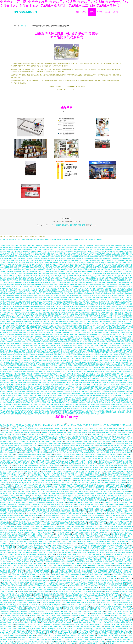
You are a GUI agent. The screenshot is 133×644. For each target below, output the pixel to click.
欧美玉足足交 (83, 556)
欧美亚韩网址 (18, 294)
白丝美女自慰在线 (28, 467)
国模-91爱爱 (60, 621)
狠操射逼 (12, 625)
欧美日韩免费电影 (120, 332)
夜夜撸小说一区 (60, 259)
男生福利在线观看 (47, 257)
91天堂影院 (24, 612)
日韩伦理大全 (78, 406)
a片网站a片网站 (90, 414)
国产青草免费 (55, 379)
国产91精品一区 (10, 347)
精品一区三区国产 (55, 362)
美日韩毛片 (112, 571)
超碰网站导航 (118, 277)
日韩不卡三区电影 (121, 639)
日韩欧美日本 (33, 580)
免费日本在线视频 (51, 560)
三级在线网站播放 (55, 469)
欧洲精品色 (89, 602)
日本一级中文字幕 (57, 499)
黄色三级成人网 (76, 516)
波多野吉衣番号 (22, 325)
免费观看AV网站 (104, 432)
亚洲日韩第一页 (86, 528)
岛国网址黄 (111, 584)
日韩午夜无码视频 (35, 432)
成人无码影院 (33, 504)
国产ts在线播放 (27, 292)
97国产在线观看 (57, 301)
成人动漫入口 (52, 382)
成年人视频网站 (120, 342)
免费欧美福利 (25, 431)
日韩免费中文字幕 (121, 340)
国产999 (26, 466)
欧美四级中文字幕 (56, 512)
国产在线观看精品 (118, 395)
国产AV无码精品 (62, 331)
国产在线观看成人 (53, 390)
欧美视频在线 (101, 565)
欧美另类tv (78, 440)
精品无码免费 (31, 332)
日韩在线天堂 (125, 283)
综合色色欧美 (23, 392)
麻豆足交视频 (64, 588)
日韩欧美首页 (101, 639)
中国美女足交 (55, 290)
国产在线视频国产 (111, 477)
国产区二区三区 (59, 275)
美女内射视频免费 (58, 562)
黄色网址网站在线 (90, 514)
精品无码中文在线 (80, 593)
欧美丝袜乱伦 (77, 403)
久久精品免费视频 (25, 301)
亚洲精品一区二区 (125, 521)
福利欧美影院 (56, 357)
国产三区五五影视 (81, 332)
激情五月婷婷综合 (128, 447)
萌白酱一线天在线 (31, 366)
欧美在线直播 (94, 552)
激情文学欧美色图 (92, 273)
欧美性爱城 (33, 554)
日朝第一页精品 (84, 586)
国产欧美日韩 (9, 395)
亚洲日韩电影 (105, 440)
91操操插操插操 (128, 582)
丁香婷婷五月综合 (9, 329)
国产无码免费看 (82, 408)
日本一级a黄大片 (84, 606)
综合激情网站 (24, 615)
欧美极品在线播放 (114, 345)
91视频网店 (119, 467)
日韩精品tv (122, 610)
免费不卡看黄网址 (72, 589)
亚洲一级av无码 (104, 602)
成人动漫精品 (43, 582)
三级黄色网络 (63, 514)
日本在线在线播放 (110, 449)
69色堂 (35, 589)
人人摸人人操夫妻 (23, 617)
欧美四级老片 (104, 344)
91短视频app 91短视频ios (8, 556)
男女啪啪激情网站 (20, 334)
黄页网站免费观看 (103, 272)
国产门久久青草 (30, 347)
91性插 (13, 534)
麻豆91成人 (70, 451)
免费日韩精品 (42, 344)
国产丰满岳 (67, 549)
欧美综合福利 (53, 253)
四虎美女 (30, 440)
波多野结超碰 (108, 262)
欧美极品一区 (60, 564)
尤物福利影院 (92, 565)
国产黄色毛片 (24, 580)
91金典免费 (80, 475)
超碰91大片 (47, 625)
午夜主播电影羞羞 (108, 281)
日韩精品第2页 (20, 379)
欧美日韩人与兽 (107, 628)
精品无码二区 (113, 482)
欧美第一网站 (81, 281)
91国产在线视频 (82, 545)
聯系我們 (100, 12)
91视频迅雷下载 (15, 301)
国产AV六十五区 (33, 344)
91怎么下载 (84, 577)
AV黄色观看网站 (108, 369)
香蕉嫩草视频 (97, 503)
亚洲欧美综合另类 (5, 497)
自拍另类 (107, 466)
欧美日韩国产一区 (68, 608)
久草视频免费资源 (59, 355)
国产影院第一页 (57, 571)
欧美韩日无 (8, 589)
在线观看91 (105, 617)
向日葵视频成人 (83, 488)
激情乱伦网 (25, 573)
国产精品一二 (88, 320)
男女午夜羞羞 (110, 358)
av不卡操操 (48, 549)
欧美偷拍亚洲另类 (5, 534)
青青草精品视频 (104, 290)
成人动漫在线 (15, 615)
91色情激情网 (107, 569)
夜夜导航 (73, 636)
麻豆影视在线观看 (90, 381)
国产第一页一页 (31, 403)
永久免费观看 (4, 386)
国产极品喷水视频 (82, 312)
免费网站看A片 (65, 308)
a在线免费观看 (66, 504)
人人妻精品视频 (82, 249)
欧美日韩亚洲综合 (15, 562)
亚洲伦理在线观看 (25, 604)
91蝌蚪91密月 (126, 517)
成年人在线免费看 (62, 318)
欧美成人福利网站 (25, 495)
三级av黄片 (114, 564)
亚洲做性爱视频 (90, 375)
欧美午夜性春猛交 (76, 362)
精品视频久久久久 (52, 486)
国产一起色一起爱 (12, 314)
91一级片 (81, 503)
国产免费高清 (97, 355)
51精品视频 (110, 495)
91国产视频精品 (101, 253)
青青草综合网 (56, 366)
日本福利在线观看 (120, 625)
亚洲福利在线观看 (13, 386)
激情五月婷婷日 (75, 373)
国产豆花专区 (106, 353)
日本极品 (106, 443)
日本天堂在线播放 (46, 519)
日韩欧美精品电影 (16, 310)
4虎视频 (54, 464)
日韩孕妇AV (113, 432)
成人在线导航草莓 (58, 549)
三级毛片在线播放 (49, 641)
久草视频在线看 (124, 593)
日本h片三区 (59, 534)
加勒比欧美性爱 (39, 260)
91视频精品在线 (36, 321)
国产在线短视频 (71, 284)
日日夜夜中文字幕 (21, 479)
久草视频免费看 (100, 577)
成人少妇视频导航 (83, 268)
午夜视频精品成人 (113, 393)
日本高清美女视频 (99, 466)
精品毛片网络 (40, 628)
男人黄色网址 (73, 632)
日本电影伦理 (33, 475)
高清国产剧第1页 (69, 255)
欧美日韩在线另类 (45, 445)
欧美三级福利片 (103, 286)
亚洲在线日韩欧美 (23, 382)
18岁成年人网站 (85, 571)
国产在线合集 (16, 589)
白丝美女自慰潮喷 (90, 303)
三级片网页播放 (55, 540)
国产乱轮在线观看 (24, 623)
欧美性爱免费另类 (39, 532)
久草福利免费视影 (113, 429)
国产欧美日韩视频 (12, 403)
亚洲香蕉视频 (89, 388)
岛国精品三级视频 (7, 308)
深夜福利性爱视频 (13, 279)
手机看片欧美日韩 (57, 257)
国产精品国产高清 (111, 318)
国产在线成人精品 (84, 305)
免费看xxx (128, 565)
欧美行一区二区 (91, 384)
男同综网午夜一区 (127, 573)
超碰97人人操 (100, 508)
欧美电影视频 (90, 619)
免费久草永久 (100, 332)
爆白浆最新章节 (33, 560)
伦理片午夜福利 (57, 471)
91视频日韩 (61, 525)
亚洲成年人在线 (80, 619)
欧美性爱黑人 (89, 297)
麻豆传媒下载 (110, 381)
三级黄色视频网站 (119, 549)
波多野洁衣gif (19, 525)
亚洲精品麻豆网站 (125, 545)
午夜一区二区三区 (83, 345)
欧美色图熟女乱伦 (76, 575)
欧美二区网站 (42, 381)
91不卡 (67, 521)
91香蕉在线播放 (83, 484)
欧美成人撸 (102, 543)
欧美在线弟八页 (59, 521)
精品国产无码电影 (45, 358)
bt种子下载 (6, 516)
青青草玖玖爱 (45, 623)
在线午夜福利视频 (9, 275)
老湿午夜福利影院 (58, 392)
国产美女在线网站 (47, 593)
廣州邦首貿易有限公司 (25, 12)
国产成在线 (90, 610)
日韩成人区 (7, 486)
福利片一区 (70, 517)
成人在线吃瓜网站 (123, 292)
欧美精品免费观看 (43, 580)
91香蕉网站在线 (42, 497)
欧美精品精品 (53, 331)
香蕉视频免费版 (119, 381)
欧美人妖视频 (101, 501)
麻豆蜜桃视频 (104, 327)
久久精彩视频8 (30, 406)
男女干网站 (114, 578)
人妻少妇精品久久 (112, 586)
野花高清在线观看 (34, 551)
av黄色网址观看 (88, 369)
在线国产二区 (9, 451)
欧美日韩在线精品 (44, 469)
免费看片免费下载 (91, 501)
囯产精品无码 (44, 270)
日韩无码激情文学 (36, 495)
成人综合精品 (59, 395)
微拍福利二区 (13, 266)
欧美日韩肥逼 (55, 588)
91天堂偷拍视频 (99, 314)
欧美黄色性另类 (111, 273)
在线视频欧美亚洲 (5, 397)
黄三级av (9, 503)
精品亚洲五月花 (74, 617)
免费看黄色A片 (30, 307)
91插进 (62, 552)
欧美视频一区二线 (53, 431)
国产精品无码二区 (51, 327)
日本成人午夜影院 (53, 517)
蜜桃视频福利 (52, 453)
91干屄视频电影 (31, 536)
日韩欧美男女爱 (89, 436)
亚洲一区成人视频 (90, 347)
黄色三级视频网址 (27, 270)
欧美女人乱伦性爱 (52, 599)
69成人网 (64, 484)
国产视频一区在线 (107, 357)
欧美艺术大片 (84, 462)
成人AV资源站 (99, 436)
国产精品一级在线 (48, 368)
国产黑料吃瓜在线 (63, 632)
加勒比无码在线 (127, 255)
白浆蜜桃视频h (24, 251)
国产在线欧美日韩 (89, 360)
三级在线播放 (14, 482)
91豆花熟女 (117, 516)
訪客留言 (115, 12)
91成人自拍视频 (49, 299)
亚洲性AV (98, 564)
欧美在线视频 (24, 445)
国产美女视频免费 (120, 349)
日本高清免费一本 (50, 480)
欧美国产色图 (98, 366)
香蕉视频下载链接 (62, 253)
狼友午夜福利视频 (114, 521)
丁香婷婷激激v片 (63, 351)
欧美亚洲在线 (100, 449)
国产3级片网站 (93, 589)
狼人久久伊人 (80, 599)
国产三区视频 (73, 545)
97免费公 (19, 547)
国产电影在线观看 (73, 253)
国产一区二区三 (12, 567)
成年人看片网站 (18, 532)
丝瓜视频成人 (54, 406)
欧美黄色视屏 (87, 530)
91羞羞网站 (119, 462)
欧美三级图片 (8, 247)
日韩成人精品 (125, 323)
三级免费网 (92, 431)
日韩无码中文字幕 (22, 630)
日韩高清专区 (77, 466)
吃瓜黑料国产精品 (36, 290)
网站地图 (99, 239)
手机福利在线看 (102, 273)
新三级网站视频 (33, 345)
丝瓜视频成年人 (43, 541)
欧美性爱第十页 (67, 286)
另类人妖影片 (54, 397)
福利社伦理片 (41, 395)
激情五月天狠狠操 (112, 307)
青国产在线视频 (50, 610)
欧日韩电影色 (26, 327)
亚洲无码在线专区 (79, 381)
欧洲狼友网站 (65, 565)
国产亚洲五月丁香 (41, 314)
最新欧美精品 (88, 340)
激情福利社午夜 (83, 257)
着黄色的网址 (13, 381)
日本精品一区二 (117, 536)
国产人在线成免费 (23, 390)
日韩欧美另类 (45, 432)
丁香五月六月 (11, 336)
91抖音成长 (74, 482)
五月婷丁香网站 (6, 392)
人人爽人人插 (11, 277)
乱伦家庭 (108, 541)
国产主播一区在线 (26, 516)
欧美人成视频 (16, 342)
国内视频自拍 (25, 395)
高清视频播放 (12, 597)
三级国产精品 (100, 453)
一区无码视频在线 (33, 541)
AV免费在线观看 (54, 451)
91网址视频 (109, 517)
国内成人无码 (25, 310)
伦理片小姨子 (36, 516)
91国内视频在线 (87, 575)
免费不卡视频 (62, 312)
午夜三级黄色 (9, 410)
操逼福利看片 (41, 283)
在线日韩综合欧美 (43, 408)
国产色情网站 (52, 567)
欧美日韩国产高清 (107, 475)
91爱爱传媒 (120, 551)
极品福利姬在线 (22, 266)
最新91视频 (20, 593)
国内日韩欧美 (24, 565)
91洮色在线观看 (46, 375)
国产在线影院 (92, 268)
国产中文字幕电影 (98, 320)
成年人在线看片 (125, 364)
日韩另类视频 (122, 432)
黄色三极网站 (11, 273)
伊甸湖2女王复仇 (70, 597)
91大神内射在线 (103, 336)
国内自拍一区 (106, 362)
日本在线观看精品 (116, 530)
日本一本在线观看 (127, 299)
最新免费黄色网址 (111, 397)
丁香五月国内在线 (33, 460)
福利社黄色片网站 (117, 262)
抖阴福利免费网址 (99, 541)
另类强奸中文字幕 (127, 495)
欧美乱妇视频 (31, 501)
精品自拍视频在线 (9, 455)
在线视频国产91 (56, 625)
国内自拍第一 (34, 577)
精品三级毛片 (113, 464)
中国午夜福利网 (89, 493)
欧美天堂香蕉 (34, 582)
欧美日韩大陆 (16, 262)
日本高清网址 (44, 508)
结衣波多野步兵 (55, 586)
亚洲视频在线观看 (79, 595)
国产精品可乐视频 (101, 558)
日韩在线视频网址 (39, 473)
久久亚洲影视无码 (70, 560)
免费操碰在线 (127, 275)
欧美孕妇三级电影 (12, 307)
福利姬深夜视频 (115, 455)
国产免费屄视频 (10, 412)
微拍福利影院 (7, 310)
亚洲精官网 (8, 634)
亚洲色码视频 (26, 294)
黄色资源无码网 (46, 401)
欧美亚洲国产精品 (48, 371)
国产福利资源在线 (17, 247)
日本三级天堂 (80, 342)
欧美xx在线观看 (98, 406)
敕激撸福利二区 (15, 305)
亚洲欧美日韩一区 (21, 303)
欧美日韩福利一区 (29, 443)
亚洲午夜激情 (24, 349)
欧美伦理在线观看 (89, 382)
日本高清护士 (100, 384)
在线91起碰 (31, 503)
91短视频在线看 (94, 290)
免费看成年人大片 (32, 318)
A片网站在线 (11, 541)
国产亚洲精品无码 (60, 260)
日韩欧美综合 (64, 338)
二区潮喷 (129, 525)
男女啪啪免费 (83, 334)
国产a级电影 (79, 442)
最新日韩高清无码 (71, 303)
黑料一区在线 (107, 283)
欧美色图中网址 (105, 530)
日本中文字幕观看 (43, 382)
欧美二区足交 (89, 486)
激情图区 (96, 492)
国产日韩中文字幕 (45, 565)
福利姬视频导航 (13, 257)
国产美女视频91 (101, 277)
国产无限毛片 (29, 255)
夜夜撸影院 (63, 431)
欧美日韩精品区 (98, 386)
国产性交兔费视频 (65, 373)
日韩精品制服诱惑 (17, 449)
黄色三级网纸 (15, 545)
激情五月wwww (12, 492)
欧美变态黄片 (37, 334)
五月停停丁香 (36, 510)
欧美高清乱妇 (65, 336)
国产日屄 (101, 589)
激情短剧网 (3, 540)
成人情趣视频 (39, 530)
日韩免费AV (123, 445)
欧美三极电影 (84, 549)
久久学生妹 (20, 567)
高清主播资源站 (127, 536)
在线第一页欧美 (126, 632)
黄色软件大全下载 (63, 320)
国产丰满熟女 (11, 369)
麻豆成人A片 (51, 554)
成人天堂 (79, 597)
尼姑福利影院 (98, 619)
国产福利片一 (18, 268)
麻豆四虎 (57, 613)
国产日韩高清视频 (32, 303)
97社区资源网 (86, 490)
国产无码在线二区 (110, 493)
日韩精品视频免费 (122, 318)
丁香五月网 (11, 471)
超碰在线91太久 (26, 586)
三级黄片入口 (80, 262)
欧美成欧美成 (39, 371)
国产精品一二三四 (110, 260)
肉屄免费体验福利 (52, 525)
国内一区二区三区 (35, 573)
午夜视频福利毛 (68, 530)
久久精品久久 (99, 347)
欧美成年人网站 (115, 246)
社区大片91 (41, 564)
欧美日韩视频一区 (101, 495)
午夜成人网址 (89, 281)
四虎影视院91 (88, 456)
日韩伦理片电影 (24, 360)
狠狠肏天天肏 (115, 541)
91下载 (73, 504)
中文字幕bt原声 (49, 597)
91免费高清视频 (53, 312)
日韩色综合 (33, 506)
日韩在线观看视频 (29, 530)
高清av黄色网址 (37, 364)
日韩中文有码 (27, 558)
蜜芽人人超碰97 (107, 613)
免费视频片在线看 (25, 373)
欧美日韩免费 (122, 464)
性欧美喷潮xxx (12, 540)
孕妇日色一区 (82, 358)
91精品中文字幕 (97, 395)
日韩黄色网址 (75, 549)
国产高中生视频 (10, 466)
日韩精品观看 (14, 506)
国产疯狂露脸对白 (9, 626)
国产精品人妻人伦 (9, 488)
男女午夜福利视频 (63, 334)
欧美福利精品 (122, 466)
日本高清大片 (23, 357)
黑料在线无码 (119, 329)
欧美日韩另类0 (4, 506)
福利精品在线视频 (11, 299)
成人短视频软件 (71, 377)
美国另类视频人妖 (101, 303)
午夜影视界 (128, 549)
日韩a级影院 (120, 538)
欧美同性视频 (104, 571)
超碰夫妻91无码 (54, 249)
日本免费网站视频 (16, 358)
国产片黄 (91, 488)
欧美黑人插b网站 (13, 623)
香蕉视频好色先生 (21, 501)
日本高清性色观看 (61, 281)
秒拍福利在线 (107, 360)
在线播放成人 (19, 401)
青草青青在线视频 (106, 299)
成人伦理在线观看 (58, 593)
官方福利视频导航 (87, 364)
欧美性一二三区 (20, 595)
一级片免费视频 (31, 628)
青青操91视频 (30, 493)
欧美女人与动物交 (12, 447)
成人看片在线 (41, 414)
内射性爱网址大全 (106, 632)
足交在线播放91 (6, 259)
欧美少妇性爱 (115, 403)
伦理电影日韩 (100, 431)
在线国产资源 (126, 575)
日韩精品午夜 (96, 340)
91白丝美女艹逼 (31, 357)
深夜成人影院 (4, 578)
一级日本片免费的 (51, 615)
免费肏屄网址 (55, 273)
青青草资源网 (56, 573)
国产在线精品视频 (5, 358)
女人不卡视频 (79, 369)
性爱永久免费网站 (38, 641)
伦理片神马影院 (109, 436)
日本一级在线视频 (21, 541)
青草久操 (25, 438)
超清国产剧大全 (81, 443)
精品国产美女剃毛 (40, 584)
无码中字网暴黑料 (23, 344)
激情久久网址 (86, 307)
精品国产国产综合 (84, 464)
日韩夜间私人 (58, 316)
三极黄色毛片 (75, 473)
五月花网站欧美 (115, 373)
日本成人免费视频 (40, 329)
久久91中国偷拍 (79, 493)
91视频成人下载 (98, 321)
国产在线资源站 (100, 368)
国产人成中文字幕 (87, 626)
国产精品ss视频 (108, 469)
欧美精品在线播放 (98, 364)
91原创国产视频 (40, 562)
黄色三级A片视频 (108, 366)
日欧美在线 (67, 519)
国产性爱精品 (14, 508)
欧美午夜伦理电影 (52, 617)
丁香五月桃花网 (113, 305)
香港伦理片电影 (33, 543)
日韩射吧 (77, 608)
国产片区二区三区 (5, 384)
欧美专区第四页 (27, 578)
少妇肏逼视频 (109, 554)
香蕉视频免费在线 (87, 562)
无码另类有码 (91, 334)
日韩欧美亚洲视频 (75, 296)
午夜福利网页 (79, 480)
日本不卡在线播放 (31, 514)
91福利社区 (86, 552)
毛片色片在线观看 (50, 564)
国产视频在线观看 (64, 358)
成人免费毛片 (109, 368)
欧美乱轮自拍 (51, 528)
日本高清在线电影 (102, 499)
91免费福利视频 (42, 284)
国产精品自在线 (81, 397)
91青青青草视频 (110, 371)
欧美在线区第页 (22, 371)
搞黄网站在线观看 (116, 405)
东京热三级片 (35, 412)
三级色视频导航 (46, 364)
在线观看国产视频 (33, 312)
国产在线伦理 (23, 440)
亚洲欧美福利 (44, 342)
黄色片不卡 (94, 504)
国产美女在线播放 (79, 395)
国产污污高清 (121, 392)
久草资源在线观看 (25, 634)
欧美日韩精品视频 (95, 632)
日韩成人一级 (36, 471)
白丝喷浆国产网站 (81, 377)
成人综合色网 (63, 390)
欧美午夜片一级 (53, 449)
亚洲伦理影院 (35, 567)
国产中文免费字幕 (101, 399)
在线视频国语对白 (113, 558)
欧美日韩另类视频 (100, 316)
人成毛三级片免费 (44, 253)
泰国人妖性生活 (44, 477)
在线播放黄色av (82, 351)
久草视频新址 (99, 412)
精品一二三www (46, 516)
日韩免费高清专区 (13, 639)
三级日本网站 (20, 299)
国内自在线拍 (127, 577)
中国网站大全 (21, 366)
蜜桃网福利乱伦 (76, 641)
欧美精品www (29, 571)
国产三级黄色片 (43, 312)
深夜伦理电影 (21, 307)
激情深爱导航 (4, 255)
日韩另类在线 (127, 366)
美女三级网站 (29, 388)
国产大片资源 (61, 360)
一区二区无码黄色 (88, 591)
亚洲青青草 (21, 571)
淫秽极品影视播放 (66, 364)
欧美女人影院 (124, 540)
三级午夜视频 (115, 534)
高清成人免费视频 (110, 294)
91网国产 (121, 506)
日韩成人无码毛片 (93, 506)
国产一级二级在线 (14, 580)
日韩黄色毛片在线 (109, 514)
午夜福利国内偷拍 (55, 477)
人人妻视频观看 (40, 443)
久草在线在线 (54, 351)
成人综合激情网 (121, 449)
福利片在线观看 (41, 456)
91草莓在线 (116, 460)
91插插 (55, 632)
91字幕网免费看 (46, 273)
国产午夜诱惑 (88, 395)
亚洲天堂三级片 (31, 325)
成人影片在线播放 (110, 379)
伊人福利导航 (16, 499)
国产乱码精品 (54, 358)
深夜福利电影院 (70, 480)
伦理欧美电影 (98, 259)
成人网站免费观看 (64, 482)
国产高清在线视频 (71, 323)
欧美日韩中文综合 (76, 353)
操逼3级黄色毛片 (16, 464)
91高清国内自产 (126, 595)
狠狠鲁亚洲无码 (13, 283)
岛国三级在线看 (60, 641)
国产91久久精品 (63, 305)
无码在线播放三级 (56, 429)
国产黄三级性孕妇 (61, 554)
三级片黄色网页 (74, 586)
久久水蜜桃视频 (65, 573)
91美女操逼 (113, 617)
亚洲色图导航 (95, 641)
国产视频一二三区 (61, 344)
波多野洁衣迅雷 (22, 549)
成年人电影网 (31, 260)
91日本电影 (103, 523)
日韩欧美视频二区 (68, 528)
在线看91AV (49, 492)
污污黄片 (48, 473)
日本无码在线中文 (100, 471)
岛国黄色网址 (75, 257)
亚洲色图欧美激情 (5, 551)
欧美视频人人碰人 (125, 440)
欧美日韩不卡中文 (111, 351)
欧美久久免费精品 (75, 410)
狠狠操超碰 (81, 521)
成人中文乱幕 (80, 270)
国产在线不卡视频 (125, 497)
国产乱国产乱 (101, 477)
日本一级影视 (61, 475)
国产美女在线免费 (127, 310)
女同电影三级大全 (128, 554)
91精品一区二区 (36, 447)
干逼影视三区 (118, 312)
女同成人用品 (93, 292)
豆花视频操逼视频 (114, 634)
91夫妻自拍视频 (71, 602)
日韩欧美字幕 (16, 586)
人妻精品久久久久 (121, 294)
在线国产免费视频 (121, 273)
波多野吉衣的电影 (13, 442)
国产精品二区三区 (123, 305)
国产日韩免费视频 (122, 617)
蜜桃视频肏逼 (32, 523)
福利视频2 (52, 580)
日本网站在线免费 (101, 584)
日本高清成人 (90, 408)
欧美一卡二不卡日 (76, 536)
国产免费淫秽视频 (34, 384)
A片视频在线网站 (61, 297)
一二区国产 (103, 512)
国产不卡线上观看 (69, 355)
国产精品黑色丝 (125, 401)
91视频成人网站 (99, 310)
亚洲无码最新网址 (113, 497)
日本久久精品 (73, 634)
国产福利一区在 (41, 536)
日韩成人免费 (54, 488)
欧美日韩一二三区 (27, 484)
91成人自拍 (125, 510)
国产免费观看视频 (44, 460)
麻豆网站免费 (45, 321)
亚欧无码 (17, 471)
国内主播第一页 (68, 392)
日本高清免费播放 (100, 517)
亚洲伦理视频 (10, 569)
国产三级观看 (101, 351)
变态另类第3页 (50, 286)
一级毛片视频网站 (9, 401)
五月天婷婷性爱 (32, 266)
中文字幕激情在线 (109, 347)
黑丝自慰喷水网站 (35, 342)
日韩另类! (114, 503)
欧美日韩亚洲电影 (73, 484)
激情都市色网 (100, 249)
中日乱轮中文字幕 (76, 591)
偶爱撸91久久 (89, 612)
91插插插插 (81, 508)
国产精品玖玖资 (54, 575)
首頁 (77, 12)
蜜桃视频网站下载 (126, 353)
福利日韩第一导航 (24, 386)
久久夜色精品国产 (64, 296)
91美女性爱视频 (101, 331)
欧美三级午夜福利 (98, 456)
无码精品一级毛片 (37, 292)
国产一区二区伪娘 (73, 349)
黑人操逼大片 (64, 545)
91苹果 (40, 604)
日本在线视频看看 (38, 399)
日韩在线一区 (118, 253)
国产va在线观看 (34, 617)
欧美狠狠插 (119, 438)
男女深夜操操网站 (87, 362)
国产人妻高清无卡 (37, 336)
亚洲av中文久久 (76, 247)
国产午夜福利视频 (55, 310)
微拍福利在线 (80, 612)
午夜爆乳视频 (118, 314)
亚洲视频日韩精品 (63, 506)
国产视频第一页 (16, 484)
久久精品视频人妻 (88, 386)
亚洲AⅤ (87, 639)
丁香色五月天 (64, 310)
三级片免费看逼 (60, 558)
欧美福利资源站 (20, 601)
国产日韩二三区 (119, 303)
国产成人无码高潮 (32, 246)
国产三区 (88, 593)
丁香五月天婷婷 (27, 277)
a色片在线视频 (116, 364)
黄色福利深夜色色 (69, 610)
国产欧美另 (77, 571)
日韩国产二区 (39, 368)
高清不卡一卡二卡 (24, 506)
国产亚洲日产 (63, 497)
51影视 (11, 578)
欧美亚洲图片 (110, 331)
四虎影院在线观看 (23, 504)
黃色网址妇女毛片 (65, 584)
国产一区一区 (80, 379)
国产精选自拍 (124, 334)
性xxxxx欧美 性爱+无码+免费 (124, 589)
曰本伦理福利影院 (87, 516)
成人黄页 (76, 532)
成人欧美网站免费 (22, 540)
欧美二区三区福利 (66, 357)
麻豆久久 (85, 477)
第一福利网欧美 (71, 297)
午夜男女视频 (45, 578)
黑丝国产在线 (49, 532)
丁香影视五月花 (72, 270)
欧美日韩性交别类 (102, 268)
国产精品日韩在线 (88, 573)
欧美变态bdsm (32, 497)
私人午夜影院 (40, 591)
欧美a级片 (105, 545)
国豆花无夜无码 (42, 458)
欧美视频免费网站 (72, 268)
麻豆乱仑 (58, 504)
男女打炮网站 (57, 399)
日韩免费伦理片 (5, 482)
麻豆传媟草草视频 (99, 390)
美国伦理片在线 (17, 351)
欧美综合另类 (4, 608)
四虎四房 (34, 604)
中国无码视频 (91, 312)
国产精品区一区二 (102, 338)
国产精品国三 (97, 516)
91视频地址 (15, 497)
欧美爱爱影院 (123, 290)
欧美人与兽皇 (104, 484)
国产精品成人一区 (100, 408)
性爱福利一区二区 (73, 488)
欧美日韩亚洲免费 (99, 486)
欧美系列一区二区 (42, 482)
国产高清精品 (12, 323)
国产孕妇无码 (90, 259)
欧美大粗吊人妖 (35, 575)
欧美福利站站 (62, 342)
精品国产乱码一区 (87, 353)
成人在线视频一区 (70, 262)
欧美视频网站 (16, 528)
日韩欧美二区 (69, 382)
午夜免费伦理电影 (117, 288)
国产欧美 (96, 602)
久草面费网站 (116, 632)
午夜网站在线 (21, 257)
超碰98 (109, 512)
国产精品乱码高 (26, 375)
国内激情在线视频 (80, 329)
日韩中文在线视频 (87, 536)
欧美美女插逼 (32, 456)
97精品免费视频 (41, 286)
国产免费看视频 (33, 469)
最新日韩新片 (19, 277)
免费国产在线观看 (49, 340)
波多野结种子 (93, 325)
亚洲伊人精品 (72, 379)
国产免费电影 (94, 247)
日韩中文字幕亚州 (80, 321)
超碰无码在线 (9, 554)
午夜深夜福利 (25, 432)
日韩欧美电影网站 (127, 431)
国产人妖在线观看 (125, 345)
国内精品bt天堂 (54, 272)
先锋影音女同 (106, 406)
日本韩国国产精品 (83, 482)
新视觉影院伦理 (24, 259)
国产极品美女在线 (71, 342)
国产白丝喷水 (114, 362)
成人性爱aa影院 (117, 310)
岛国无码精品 (83, 554)
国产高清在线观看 (5, 305)
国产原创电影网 (28, 593)
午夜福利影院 (113, 506)
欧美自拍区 (52, 621)
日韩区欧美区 (54, 510)
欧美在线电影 (124, 604)
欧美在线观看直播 (77, 364)
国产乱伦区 (53, 543)
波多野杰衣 (49, 562)
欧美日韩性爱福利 (85, 445)
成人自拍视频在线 (82, 412)
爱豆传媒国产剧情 (105, 405)
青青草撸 (25, 560)
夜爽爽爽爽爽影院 (24, 408)
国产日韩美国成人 (117, 320)
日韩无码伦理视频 (9, 296)
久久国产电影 (118, 358)
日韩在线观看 (116, 388)
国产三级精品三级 (45, 251)
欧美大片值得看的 (22, 456)
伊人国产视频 (44, 384)
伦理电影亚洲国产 (79, 527)
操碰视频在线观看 (51, 466)
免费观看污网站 (119, 504)
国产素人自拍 (23, 523)
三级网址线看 (117, 517)
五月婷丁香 (62, 582)
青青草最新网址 (25, 342)
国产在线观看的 (106, 266)
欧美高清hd (22, 639)
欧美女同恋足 (92, 551)
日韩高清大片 (36, 270)
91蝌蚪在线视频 (58, 292)
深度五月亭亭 (98, 573)
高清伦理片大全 (102, 510)
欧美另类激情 (41, 288)
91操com (43, 528)
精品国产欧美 (12, 460)
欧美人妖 (18, 641)
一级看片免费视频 (95, 482)
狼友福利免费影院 (117, 264)
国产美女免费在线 (125, 499)
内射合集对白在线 (123, 296)
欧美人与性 (106, 455)
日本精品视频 (113, 490)
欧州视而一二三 (80, 569)
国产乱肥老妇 (39, 316)
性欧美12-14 (60, 628)
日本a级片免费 (6, 615)
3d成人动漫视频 (109, 314)
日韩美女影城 (118, 377)
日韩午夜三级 (71, 314)
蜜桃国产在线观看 (68, 266)
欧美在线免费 (82, 294)
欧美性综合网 (73, 399)
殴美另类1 (109, 460)
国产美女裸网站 (120, 375)
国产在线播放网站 (11, 316)
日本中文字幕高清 (76, 573)
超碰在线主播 (49, 347)
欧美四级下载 (25, 410)
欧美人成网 (78, 492)
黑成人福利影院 (39, 332)
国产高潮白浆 (91, 412)
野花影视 (82, 615)
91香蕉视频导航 (89, 625)
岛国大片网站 (88, 246)
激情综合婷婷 (63, 345)
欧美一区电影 (68, 621)
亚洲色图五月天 (25, 288)
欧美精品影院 (52, 259)
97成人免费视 (70, 453)
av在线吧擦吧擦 (11, 284)
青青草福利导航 (80, 525)
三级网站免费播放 (34, 621)
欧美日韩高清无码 (5, 251)
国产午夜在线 (6, 573)
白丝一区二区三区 (22, 460)
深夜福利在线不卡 (52, 360)
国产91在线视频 (115, 440)
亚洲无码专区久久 (59, 347)
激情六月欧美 (23, 279)
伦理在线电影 (110, 303)
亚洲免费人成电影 (88, 492)
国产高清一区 (99, 473)
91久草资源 (30, 584)
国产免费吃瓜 (83, 506)
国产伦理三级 (31, 549)
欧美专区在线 (63, 273)
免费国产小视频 (45, 410)
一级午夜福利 (80, 310)
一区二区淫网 (66, 536)
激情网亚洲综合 (123, 338)
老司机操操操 (121, 257)
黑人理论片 (27, 564)
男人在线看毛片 (86, 547)
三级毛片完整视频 (23, 462)
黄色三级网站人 (73, 351)
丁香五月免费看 (38, 569)
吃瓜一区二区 (82, 601)
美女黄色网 (128, 504)
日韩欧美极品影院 (77, 286)
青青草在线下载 (74, 543)
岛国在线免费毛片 (12, 390)
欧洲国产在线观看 (55, 410)
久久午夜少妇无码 (51, 297)
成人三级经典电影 (80, 375)
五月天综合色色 (13, 344)
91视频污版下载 (50, 264)
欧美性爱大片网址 (123, 503)
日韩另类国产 (23, 246)
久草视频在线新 (62, 270)
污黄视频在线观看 (67, 301)
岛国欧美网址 (16, 272)
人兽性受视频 (69, 527)
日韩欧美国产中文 (81, 610)
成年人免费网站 (55, 545)
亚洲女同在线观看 (84, 308)
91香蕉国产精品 (48, 399)
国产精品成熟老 (102, 358)
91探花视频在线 (112, 392)
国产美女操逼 (112, 327)
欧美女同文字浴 (115, 401)
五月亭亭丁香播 (62, 284)
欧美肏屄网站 (72, 310)
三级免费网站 (77, 562)
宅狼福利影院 (43, 320)
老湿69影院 (108, 473)
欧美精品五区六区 (28, 527)
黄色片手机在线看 (49, 388)
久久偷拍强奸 (126, 277)
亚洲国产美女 (20, 368)
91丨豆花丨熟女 (15, 519)
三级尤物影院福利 (85, 373)
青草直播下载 (87, 264)
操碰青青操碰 (111, 284)
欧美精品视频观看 (34, 602)
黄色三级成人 (99, 334)
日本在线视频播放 (49, 504)
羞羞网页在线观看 (57, 393)
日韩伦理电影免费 (63, 464)
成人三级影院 (125, 405)
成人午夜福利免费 (100, 371)
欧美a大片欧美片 (69, 368)
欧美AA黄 (49, 456)
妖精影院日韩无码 (98, 262)
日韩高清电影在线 (70, 501)
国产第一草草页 (50, 275)
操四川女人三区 (79, 314)
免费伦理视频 (104, 641)
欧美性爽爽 (112, 527)
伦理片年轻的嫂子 (70, 558)
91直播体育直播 (96, 299)
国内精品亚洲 (106, 564)
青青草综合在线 (86, 299)
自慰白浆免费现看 (117, 608)
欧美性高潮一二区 (74, 588)
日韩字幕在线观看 (126, 541)
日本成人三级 (108, 458)
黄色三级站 (108, 560)
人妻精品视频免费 (68, 493)
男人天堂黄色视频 (102, 551)
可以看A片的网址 (52, 262)
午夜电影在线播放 (98, 297)
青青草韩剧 (62, 589)
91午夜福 (91, 460)
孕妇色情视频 (22, 584)
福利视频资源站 (116, 479)
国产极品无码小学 (119, 453)
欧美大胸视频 (29, 379)
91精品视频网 (102, 429)
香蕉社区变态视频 (5, 301)
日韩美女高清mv (59, 279)
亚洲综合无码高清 (53, 369)
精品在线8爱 (120, 443)
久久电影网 (53, 432)
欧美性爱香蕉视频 (76, 519)
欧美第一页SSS (15, 431)
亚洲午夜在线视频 (87, 403)
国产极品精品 (128, 382)
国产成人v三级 (99, 323)
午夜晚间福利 (50, 405)
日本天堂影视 (40, 357)
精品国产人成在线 (90, 318)
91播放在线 (72, 643)
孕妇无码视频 (44, 621)
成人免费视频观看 (44, 512)
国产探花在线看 (71, 447)
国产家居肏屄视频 (17, 331)
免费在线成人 (59, 266)
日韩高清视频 (17, 395)
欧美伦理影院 (59, 264)
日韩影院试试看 (5, 508)
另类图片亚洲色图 (5, 527)
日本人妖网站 (56, 277)
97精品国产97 (31, 599)
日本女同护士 (8, 272)
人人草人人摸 (106, 534)
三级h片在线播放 (89, 469)
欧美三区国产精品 (67, 434)
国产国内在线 (37, 331)
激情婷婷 (26, 626)
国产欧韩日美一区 (25, 512)
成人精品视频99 (111, 637)
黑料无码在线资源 (87, 401)
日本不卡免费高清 (79, 347)
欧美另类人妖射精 (125, 456)
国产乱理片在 (41, 538)
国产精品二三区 (92, 249)
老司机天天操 (71, 386)
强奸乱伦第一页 (61, 619)
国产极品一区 (70, 406)
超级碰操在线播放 (5, 462)
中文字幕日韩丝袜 (23, 314)
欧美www (12, 621)
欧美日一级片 (122, 556)
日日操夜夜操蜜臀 (20, 637)
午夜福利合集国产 (110, 589)
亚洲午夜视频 (124, 458)
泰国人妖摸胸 (20, 364)
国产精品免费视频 (85, 410)
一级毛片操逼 (27, 412)
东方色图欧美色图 (56, 336)
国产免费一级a (31, 479)
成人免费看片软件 (10, 434)
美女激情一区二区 (92, 338)
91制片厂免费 (49, 467)
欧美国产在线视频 (102, 325)
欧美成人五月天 (33, 414)
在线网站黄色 (66, 462)
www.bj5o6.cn (52, 225)
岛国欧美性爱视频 (32, 619)
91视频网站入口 (34, 466)
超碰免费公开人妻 (78, 392)
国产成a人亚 (128, 628)
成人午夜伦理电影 (61, 283)
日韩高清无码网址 (61, 440)
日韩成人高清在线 (65, 510)
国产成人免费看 (85, 247)
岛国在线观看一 (80, 486)
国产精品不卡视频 (5, 246)
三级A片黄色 (120, 637)
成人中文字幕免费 (93, 345)
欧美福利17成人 (108, 334)
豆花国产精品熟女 (100, 488)
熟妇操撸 (99, 567)
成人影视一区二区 (63, 294)
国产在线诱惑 (61, 303)
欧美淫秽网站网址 (15, 360)
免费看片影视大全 (80, 414)
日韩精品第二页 (12, 504)
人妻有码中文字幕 (116, 283)
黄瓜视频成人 (14, 523)
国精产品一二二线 (64, 575)
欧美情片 (58, 434)
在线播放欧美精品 (31, 601)
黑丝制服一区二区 (61, 412)
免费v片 (118, 626)
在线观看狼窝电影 (26, 480)
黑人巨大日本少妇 (97, 575)
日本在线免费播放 (39, 440)
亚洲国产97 (76, 578)
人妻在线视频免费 (19, 510)
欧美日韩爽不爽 (90, 508)
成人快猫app (11, 501)
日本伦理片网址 (123, 586)
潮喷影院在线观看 (101, 284)
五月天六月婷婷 (121, 316)
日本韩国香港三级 (34, 445)
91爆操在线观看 (58, 299)
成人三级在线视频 (66, 353)
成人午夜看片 (112, 325)
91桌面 (84, 540)
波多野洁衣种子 (72, 431)
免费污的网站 (75, 462)
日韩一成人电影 (96, 327)
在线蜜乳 (45, 451)
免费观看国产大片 (45, 499)
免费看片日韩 (65, 399)
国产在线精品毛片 (22, 517)
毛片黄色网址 (29, 473)
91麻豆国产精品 (30, 610)
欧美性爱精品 (107, 608)
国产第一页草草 (43, 449)
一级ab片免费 (46, 588)
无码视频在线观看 (22, 469)
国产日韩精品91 (71, 369)
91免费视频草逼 (15, 312)
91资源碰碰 (116, 569)
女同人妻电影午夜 (104, 410)
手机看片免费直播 (53, 514)
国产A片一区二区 (45, 338)
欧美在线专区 (125, 492)
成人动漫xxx (70, 582)
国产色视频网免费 (23, 283)
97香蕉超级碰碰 (59, 340)
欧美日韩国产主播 (43, 619)
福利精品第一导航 (26, 589)
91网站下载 (126, 469)
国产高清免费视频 (8, 445)
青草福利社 (128, 527)
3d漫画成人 (100, 462)
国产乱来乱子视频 (94, 405)
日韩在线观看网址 (82, 636)
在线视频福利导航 (46, 573)
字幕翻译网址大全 (127, 347)
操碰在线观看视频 (46, 471)
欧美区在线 (46, 586)
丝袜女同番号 (69, 246)
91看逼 (28, 552)
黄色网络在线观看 (89, 371)
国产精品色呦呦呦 (91, 615)
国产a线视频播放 (115, 406)
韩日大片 (99, 615)
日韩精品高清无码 (68, 393)
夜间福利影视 (36, 578)
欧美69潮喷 (21, 610)
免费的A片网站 (116, 619)
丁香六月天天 (33, 405)
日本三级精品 (127, 606)
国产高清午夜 (33, 408)
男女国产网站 (78, 582)
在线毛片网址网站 (90, 558)
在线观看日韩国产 (75, 626)
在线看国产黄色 (61, 602)
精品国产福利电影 (43, 281)
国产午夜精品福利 (67, 571)
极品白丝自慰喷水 (47, 393)
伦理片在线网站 (70, 414)
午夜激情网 (13, 436)
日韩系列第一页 (30, 297)
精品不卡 (39, 523)
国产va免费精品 (46, 290)
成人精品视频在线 (48, 355)
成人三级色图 (16, 480)
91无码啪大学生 (49, 527)
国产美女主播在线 (92, 294)
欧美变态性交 (25, 554)
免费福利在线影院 (93, 257)
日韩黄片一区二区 (90, 368)
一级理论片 (27, 449)
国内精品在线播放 (36, 301)
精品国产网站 (8, 288)
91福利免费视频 (34, 462)
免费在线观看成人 (79, 371)
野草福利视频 (117, 573)
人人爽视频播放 (42, 318)
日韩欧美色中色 (61, 382)
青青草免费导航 (21, 514)
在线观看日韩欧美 (123, 488)
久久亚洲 (118, 510)
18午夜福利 (49, 584)
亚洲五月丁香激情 (99, 467)
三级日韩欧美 (110, 251)
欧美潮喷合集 (34, 327)
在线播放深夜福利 (60, 403)
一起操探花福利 (93, 429)
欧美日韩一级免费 (57, 519)
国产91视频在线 (128, 331)
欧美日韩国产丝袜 (66, 366)
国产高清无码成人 (122, 336)
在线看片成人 (52, 281)
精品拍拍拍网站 (13, 255)
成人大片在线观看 (35, 410)
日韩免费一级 (17, 405)
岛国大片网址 (90, 517)
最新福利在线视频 (25, 249)
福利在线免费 (38, 406)
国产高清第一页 (45, 510)
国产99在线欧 (60, 436)
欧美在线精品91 (68, 467)
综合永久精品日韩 (29, 368)
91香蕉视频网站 (30, 275)
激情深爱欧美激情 (62, 327)
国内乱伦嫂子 (107, 270)
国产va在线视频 (119, 331)
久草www (12, 479)
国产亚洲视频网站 (79, 368)
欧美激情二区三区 (61, 408)
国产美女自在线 (112, 525)
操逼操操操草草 (27, 393)
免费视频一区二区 (31, 369)
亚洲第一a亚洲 (79, 453)
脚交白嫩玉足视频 (17, 292)
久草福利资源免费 (90, 451)
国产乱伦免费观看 (40, 307)
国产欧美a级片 (43, 259)
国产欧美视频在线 (55, 247)
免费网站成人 (35, 552)
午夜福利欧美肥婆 (123, 552)
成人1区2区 (37, 593)
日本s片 (72, 469)
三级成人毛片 (9, 565)
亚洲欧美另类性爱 (41, 434)
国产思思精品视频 (94, 434)
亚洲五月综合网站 (44, 362)
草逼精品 (60, 466)
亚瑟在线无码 (25, 405)
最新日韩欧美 (106, 532)
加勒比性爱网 (115, 270)
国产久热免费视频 (93, 540)
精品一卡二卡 (9, 399)
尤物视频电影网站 (17, 353)
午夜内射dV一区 (127, 480)
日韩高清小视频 (125, 626)
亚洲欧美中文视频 (91, 525)
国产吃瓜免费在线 (7, 377)
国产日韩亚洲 (27, 353)
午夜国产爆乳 (118, 451)
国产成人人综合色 (42, 369)
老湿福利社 (20, 564)
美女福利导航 (122, 482)
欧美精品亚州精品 (34, 259)
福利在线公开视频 (59, 255)
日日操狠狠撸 (5, 495)
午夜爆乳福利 (79, 628)
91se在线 (107, 591)
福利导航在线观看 (51, 381)
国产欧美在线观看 (80, 355)
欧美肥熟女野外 (79, 495)
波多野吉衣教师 (88, 262)
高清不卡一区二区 (41, 349)
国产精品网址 (96, 344)
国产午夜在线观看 (124, 403)
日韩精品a (52, 608)
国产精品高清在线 (102, 634)
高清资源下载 (17, 410)
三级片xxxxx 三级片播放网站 (35, 625)
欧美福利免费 (97, 536)
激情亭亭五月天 (93, 623)
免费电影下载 (101, 294)
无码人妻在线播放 (79, 360)
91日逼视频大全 (79, 639)
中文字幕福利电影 (80, 388)
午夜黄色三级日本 (10, 456)
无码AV (68, 458)
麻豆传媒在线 (107, 619)
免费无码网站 (54, 626)
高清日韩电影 (99, 360)
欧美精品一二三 (121, 268)
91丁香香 (41, 480)
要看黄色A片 (29, 534)
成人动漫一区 (16, 320)
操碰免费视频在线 (15, 521)
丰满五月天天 (129, 637)
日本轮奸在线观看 (71, 475)
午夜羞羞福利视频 (92, 630)
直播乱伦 (125, 508)
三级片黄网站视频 (79, 382)
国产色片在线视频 (20, 599)
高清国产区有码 (14, 495)
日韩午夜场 (25, 464)
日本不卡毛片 (110, 349)
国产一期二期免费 (41, 525)
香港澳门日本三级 (54, 508)
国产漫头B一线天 (23, 538)
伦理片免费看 (85, 479)
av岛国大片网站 (10, 637)
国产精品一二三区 (77, 301)
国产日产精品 (95, 286)
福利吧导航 (47, 493)
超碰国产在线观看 (12, 571)
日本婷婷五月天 (56, 565)
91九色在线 (57, 532)
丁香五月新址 (73, 541)
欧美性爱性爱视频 (10, 547)
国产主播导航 (68, 275)
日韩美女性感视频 (117, 434)
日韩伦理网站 (119, 562)
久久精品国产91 (27, 355)
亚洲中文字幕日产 (116, 480)
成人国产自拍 (107, 401)
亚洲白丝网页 (66, 636)
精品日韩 (9, 499)
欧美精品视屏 (72, 320)
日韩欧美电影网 (128, 442)
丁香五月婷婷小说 (43, 345)
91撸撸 (99, 545)
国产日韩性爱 (59, 286)
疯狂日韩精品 (108, 604)
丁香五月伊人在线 (62, 349)
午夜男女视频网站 (99, 388)
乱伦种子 (68, 641)
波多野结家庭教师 (110, 249)
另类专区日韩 (4, 453)
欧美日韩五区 (109, 612)
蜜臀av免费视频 (65, 251)
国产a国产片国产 (33, 381)
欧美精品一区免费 (28, 401)
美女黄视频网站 (46, 296)
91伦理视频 (59, 608)
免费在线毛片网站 (51, 283)
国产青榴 (115, 613)
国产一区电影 (25, 575)
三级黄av (18, 621)
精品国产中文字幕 (64, 599)
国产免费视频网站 (91, 284)
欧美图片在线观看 (37, 277)
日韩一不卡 (84, 512)
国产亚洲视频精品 (47, 595)
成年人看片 (22, 552)
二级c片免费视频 (98, 369)
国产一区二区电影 (45, 540)
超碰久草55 (22, 453)
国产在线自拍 (117, 281)
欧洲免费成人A (80, 344)
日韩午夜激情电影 (20, 406)
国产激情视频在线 (61, 503)
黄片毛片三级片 (66, 516)
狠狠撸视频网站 (37, 247)
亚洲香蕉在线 (37, 401)
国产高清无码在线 (71, 312)
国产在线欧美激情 (48, 255)
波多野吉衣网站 (9, 268)
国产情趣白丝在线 (81, 259)
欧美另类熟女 (40, 266)
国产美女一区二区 (27, 399)
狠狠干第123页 (109, 456)
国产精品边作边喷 (107, 395)
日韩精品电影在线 (93, 336)
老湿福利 (24, 503)
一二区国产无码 (77, 534)
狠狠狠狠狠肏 (88, 599)
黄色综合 (71, 637)
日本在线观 (32, 492)
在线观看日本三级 (126, 532)
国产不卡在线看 (114, 602)
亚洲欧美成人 (56, 479)
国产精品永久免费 (72, 281)
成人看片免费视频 (65, 362)
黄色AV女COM (118, 508)
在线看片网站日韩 (51, 329)
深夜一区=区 (82, 580)
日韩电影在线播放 (17, 393)
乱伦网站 (43, 551)
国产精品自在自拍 (39, 388)
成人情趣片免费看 (90, 342)
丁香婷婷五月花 (82, 277)
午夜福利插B (19, 569)
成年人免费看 (124, 534)
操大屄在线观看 (21, 619)
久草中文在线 (83, 316)
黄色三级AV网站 (123, 344)
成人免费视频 (19, 626)
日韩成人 (10, 510)
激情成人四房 (16, 345)
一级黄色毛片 (95, 410)
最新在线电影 (23, 264)
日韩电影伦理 (84, 272)
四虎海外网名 (19, 488)
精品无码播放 (48, 332)
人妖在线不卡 (37, 379)
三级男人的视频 (31, 636)
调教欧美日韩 (48, 357)
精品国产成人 (83, 543)
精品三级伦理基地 (38, 355)
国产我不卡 (128, 538)
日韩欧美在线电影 (110, 462)
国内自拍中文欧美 (48, 604)
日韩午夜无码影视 (101, 397)
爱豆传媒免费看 (23, 602)
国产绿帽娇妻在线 (35, 556)
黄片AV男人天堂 (63, 643)
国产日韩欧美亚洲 (43, 386)
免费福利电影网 (72, 318)
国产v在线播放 (43, 377)
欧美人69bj (35, 512)
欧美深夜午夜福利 (9, 525)
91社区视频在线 (50, 344)
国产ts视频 (85, 567)
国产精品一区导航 (114, 272)
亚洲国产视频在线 (20, 625)
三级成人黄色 (4, 580)
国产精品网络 (16, 432)
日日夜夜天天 (45, 331)
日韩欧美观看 (88, 503)
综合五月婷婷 (85, 292)
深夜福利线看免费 (112, 488)
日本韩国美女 (125, 408)
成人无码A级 (11, 514)
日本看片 (49, 538)
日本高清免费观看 (67, 578)
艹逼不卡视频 (106, 503)
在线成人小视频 (70, 388)
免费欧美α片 (83, 366)
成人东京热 (53, 547)
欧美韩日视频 (82, 253)
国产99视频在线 (10, 290)
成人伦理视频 (127, 358)
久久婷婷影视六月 (26, 471)
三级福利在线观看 (46, 379)
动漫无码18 (105, 547)
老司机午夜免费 (69, 593)
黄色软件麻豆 (5, 318)
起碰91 (32, 562)
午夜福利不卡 (68, 456)
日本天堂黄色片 (113, 556)
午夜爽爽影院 (33, 288)
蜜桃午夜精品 (67, 534)
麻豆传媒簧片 (52, 475)
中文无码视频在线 (63, 438)
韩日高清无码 (5, 613)
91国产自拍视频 (43, 390)
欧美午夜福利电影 (59, 492)
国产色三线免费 (70, 260)
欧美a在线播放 (10, 294)
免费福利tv (52, 619)
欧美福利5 (15, 634)
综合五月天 (78, 528)
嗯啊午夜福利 (102, 275)
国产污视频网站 (37, 451)
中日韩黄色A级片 (68, 538)
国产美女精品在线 (100, 318)
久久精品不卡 (119, 275)
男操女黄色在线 (70, 321)
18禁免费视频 (92, 556)
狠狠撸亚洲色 (54, 294)
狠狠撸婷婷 (100, 514)
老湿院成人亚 (53, 321)
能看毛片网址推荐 (123, 623)
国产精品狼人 (127, 381)
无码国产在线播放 (20, 297)
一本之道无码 (32, 349)
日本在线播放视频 (63, 634)
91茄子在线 (25, 621)
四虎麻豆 (117, 456)
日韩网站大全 (65, 445)
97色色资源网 (61, 453)
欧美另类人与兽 (42, 589)
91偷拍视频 (129, 610)
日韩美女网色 (64, 508)
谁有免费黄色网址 (64, 290)
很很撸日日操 (121, 308)
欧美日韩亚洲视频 (13, 281)
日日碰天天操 (104, 340)
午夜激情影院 (16, 373)
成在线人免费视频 (29, 525)
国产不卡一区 (60, 307)
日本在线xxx (127, 434)
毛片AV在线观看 (113, 621)
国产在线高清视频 (43, 246)
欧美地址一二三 (37, 393)
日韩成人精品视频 (91, 521)
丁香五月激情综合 (59, 368)
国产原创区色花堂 (110, 582)
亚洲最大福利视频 (44, 543)
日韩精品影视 (82, 630)
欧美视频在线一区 (95, 621)
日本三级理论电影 (68, 395)
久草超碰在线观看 (103, 292)
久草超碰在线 (37, 632)
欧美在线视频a (18, 399)
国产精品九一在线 (69, 329)
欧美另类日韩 (84, 275)
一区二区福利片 (15, 349)
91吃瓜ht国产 (67, 455)
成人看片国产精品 (101, 381)
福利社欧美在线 (22, 403)
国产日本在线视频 (126, 301)
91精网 (59, 567)
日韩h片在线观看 (72, 273)
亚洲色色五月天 (125, 512)
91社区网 (46, 488)
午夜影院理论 (51, 434)
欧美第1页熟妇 (74, 405)
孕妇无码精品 (12, 368)
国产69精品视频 (14, 318)
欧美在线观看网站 (90, 270)
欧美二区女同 (48, 392)
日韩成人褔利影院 (79, 436)
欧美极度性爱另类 (57, 493)
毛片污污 (34, 564)
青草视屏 (48, 591)
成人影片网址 (8, 375)
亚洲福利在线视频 (6, 443)
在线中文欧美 (28, 364)
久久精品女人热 (116, 355)
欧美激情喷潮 (43, 360)
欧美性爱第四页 (27, 296)
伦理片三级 (116, 458)
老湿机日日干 (116, 334)
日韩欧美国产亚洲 (105, 588)
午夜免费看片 (118, 347)
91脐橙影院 (11, 536)
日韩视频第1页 (123, 591)
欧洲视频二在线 (34, 320)
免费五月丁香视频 (82, 431)
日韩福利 (16, 582)
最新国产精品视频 (120, 584)
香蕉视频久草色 (50, 503)
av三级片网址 (14, 584)
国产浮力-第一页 (28, 569)
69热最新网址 (74, 445)
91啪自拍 (32, 436)
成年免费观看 (58, 495)
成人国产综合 (94, 464)
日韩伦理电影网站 (61, 580)
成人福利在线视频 (42, 479)
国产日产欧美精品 (118, 628)
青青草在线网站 (33, 438)
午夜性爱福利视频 (52, 314)
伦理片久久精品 (42, 475)
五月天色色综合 (70, 288)
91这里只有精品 (80, 501)
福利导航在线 (58, 405)
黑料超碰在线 (23, 318)
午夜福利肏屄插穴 (80, 538)
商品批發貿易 (60, 225)
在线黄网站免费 (40, 503)
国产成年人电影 (37, 296)
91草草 (13, 564)
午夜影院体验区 (65, 606)
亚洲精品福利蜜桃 (73, 325)
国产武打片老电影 (56, 401)
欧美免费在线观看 (49, 323)
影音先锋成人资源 (87, 466)
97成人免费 (3, 538)
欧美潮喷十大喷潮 (89, 495)
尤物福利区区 (125, 360)
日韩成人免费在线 (14, 512)
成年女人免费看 (33, 283)
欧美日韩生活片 (95, 479)
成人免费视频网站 (122, 543)
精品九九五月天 (79, 283)
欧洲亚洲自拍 (80, 318)
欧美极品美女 (110, 312)
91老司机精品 (56, 523)
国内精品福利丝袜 (53, 305)
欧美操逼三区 (27, 338)
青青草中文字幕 (107, 320)
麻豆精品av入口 (125, 321)
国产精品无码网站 (40, 637)
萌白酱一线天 (19, 466)
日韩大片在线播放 (45, 429)
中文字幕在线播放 (55, 578)
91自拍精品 (18, 560)
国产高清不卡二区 (7, 582)
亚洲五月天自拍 (102, 497)
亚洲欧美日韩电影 (87, 357)
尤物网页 (110, 549)
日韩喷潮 (125, 608)
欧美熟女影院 (126, 262)
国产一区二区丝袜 (45, 294)
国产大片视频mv (89, 288)
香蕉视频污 (121, 578)
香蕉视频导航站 (77, 613)
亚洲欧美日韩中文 (107, 516)
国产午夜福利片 (17, 377)
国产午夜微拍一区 (65, 612)
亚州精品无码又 (65, 540)
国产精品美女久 (98, 281)
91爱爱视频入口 (13, 366)
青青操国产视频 (38, 484)
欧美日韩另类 (23, 332)
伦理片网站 (119, 582)
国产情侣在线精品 (78, 246)
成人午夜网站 (4, 283)
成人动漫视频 (9, 532)
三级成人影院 (123, 373)
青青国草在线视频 (47, 301)
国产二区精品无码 (11, 364)
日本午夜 (53, 447)
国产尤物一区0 (98, 599)
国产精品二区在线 (62, 325)
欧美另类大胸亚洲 (115, 353)
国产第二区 (94, 490)
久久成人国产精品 (109, 329)
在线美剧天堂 (60, 329)
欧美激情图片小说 (23, 436)
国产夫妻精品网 (41, 264)
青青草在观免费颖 (68, 495)
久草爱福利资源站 (20, 636)
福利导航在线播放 (72, 408)
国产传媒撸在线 (14, 264)
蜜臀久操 (110, 606)
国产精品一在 (107, 386)
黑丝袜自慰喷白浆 (109, 562)
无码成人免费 (69, 403)
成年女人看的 (52, 408)
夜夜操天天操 (92, 634)
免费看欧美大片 (59, 604)
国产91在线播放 (30, 434)
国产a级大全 (51, 501)
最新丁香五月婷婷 (15, 613)
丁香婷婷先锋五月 (5, 253)
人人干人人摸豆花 (38, 597)
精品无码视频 (78, 530)
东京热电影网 (79, 386)
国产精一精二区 (109, 279)
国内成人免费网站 (52, 349)
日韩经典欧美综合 (84, 290)
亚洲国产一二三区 (25, 545)
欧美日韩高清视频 (127, 253)
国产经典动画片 (24, 508)
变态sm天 (85, 429)
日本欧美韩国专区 (20, 608)
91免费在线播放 (60, 458)
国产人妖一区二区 (47, 636)
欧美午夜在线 (15, 486)
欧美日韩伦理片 (80, 297)
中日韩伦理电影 (95, 393)
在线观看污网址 (102, 349)
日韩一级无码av (89, 471)
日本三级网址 (123, 270)
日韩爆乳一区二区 (24, 477)
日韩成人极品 (125, 369)
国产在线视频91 (116, 301)
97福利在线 (76, 621)
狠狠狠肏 (56, 584)
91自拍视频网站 (99, 288)
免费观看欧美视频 (116, 360)
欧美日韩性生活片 (93, 432)
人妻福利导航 (12, 303)
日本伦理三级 (44, 602)
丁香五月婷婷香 (52, 384)
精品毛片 (16, 445)
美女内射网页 (73, 336)
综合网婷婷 (49, 490)
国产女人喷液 (8, 345)
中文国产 (43, 634)
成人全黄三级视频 (74, 512)
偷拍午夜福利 (59, 530)
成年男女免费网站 (16, 384)
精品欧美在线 (24, 286)
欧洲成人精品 (47, 484)
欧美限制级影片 (56, 445)
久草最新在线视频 (84, 325)
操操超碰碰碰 (104, 305)
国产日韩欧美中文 (81, 338)
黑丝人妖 (124, 530)
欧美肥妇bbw (45, 447)
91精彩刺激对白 (17, 270)
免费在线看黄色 (113, 296)
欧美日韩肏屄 (33, 395)
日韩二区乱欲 (43, 567)
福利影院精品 (11, 355)
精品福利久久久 (52, 303)
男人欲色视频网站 (60, 323)
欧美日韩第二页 (15, 286)
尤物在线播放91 (18, 451)
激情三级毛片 (79, 469)
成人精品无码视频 (127, 377)
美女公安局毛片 (70, 552)
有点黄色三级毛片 (73, 334)
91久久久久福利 (82, 273)
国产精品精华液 (34, 268)
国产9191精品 (122, 564)
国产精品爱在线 (73, 506)
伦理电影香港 (104, 393)
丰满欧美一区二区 (57, 538)
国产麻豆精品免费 (123, 362)
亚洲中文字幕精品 (68, 292)
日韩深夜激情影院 (67, 595)
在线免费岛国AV (90, 538)
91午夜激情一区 (27, 247)
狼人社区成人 (117, 323)
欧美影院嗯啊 (46, 247)
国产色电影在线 (99, 591)
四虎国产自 (129, 578)
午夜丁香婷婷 (32, 538)
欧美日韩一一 (66, 591)
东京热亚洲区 (91, 580)
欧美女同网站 (58, 455)
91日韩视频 (32, 612)
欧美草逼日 (99, 443)
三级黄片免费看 (22, 591)
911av (96, 610)
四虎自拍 (71, 639)
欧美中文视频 (92, 554)
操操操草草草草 (35, 294)
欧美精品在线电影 (111, 471)
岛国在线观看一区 (67, 401)
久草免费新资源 (88, 266)
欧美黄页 (127, 551)
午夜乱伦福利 (27, 290)
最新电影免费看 (13, 414)
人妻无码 (74, 499)
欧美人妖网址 (110, 253)
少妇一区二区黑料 (64, 272)
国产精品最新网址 (58, 456)
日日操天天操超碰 (105, 593)
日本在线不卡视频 (35, 623)
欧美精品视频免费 (41, 501)
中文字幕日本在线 (34, 358)
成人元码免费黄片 (115, 410)
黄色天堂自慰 (11, 406)
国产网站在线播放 (9, 297)
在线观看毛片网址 (112, 523)
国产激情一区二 (7, 351)
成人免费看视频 (91, 601)
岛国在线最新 (64, 630)
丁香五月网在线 (94, 308)
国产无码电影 (24, 519)
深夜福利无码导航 (88, 582)
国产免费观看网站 (110, 467)
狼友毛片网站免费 (102, 556)
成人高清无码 (84, 296)
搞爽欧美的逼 (128, 249)
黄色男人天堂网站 (6, 432)
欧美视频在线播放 (96, 613)
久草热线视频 (62, 486)
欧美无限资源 (91, 643)
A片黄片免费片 (18, 558)
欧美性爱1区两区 (97, 357)
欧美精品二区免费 (123, 471)
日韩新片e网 (77, 429)
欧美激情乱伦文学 (79, 517)
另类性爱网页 (78, 637)
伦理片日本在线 (46, 308)
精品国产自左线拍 (21, 284)
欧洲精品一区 (19, 412)
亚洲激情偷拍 (25, 528)
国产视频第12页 (110, 643)
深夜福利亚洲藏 (116, 567)
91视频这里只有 (69, 279)
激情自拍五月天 (95, 373)
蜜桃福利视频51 (107, 321)
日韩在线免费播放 (43, 303)
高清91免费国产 (109, 384)
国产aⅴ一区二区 (53, 270)
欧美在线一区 (36, 547)
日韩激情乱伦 (73, 601)
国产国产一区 (59, 501)
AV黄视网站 (97, 597)
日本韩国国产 (32, 643)
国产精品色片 (55, 375)
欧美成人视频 (86, 613)
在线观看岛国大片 (88, 597)
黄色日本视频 (83, 432)
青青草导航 (60, 560)
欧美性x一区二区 (16, 573)
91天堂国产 (8, 586)
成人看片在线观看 (22, 458)
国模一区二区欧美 (109, 332)
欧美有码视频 (42, 327)
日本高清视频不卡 (7, 373)
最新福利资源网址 (103, 296)
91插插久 (100, 569)
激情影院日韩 (62, 488)
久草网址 (53, 442)
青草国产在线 (34, 626)
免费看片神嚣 (37, 273)
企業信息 (108, 12)
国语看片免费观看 (82, 399)
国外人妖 (7, 643)
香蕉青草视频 (67, 499)
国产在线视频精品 (45, 630)
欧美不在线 (85, 510)
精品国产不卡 (61, 381)
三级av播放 (6, 440)
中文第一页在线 (77, 299)
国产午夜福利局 (128, 473)
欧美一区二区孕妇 (126, 368)
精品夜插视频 (62, 406)
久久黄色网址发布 (77, 307)
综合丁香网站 (8, 249)
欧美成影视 (108, 431)
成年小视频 (71, 440)
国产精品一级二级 (39, 467)
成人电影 (31, 490)
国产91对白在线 (93, 296)
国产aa (50, 479)
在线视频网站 (112, 247)
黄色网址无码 (113, 484)
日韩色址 (25, 551)
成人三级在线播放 (83, 336)
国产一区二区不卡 (61, 386)
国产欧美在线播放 (50, 307)
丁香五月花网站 (50, 279)
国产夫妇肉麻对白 (51, 639)
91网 (10, 528)
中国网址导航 (42, 486)
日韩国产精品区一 (24, 442)
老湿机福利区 (73, 523)
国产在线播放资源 (52, 325)
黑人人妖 (111, 636)
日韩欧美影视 (88, 475)
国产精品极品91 (31, 453)
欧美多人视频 (75, 606)
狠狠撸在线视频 (45, 353)
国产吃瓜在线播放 (42, 453)
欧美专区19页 (96, 530)
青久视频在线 (23, 260)
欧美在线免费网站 (119, 565)
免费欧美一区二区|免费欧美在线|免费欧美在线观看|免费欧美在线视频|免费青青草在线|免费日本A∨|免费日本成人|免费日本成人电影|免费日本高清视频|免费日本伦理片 (48, 239)
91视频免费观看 (61, 447)
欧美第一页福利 (82, 384)
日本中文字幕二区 (40, 275)
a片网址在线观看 (60, 527)
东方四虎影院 (117, 368)
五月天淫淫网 (56, 606)
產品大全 (92, 12)
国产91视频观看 (44, 268)
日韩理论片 (78, 552)
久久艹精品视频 (14, 357)
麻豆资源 (42, 466)
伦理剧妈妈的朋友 (125, 519)
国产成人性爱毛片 (40, 455)
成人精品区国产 (25, 320)
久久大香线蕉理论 (20, 273)
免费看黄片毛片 (124, 569)
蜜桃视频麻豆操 (55, 308)
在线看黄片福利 (31, 588)
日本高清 (101, 504)
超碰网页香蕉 (19, 296)
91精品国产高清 (104, 492)
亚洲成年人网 (111, 510)
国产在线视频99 (74, 308)
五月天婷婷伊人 (71, 390)
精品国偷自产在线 (76, 357)
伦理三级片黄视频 (48, 292)
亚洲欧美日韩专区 (70, 564)
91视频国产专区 (5, 630)
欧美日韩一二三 (38, 255)
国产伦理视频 (45, 545)
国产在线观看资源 (96, 532)
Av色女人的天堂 (18, 338)
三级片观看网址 (100, 260)
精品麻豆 (15, 477)
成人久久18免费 (89, 595)
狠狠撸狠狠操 (87, 393)
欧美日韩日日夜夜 (104, 540)
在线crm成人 (119, 442)
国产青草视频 (80, 560)
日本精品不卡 (91, 316)
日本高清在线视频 (62, 384)
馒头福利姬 (107, 575)
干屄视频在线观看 (106, 434)
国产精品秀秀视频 (100, 312)
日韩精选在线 (6, 464)
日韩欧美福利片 (125, 455)
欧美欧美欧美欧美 (20, 536)
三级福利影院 (37, 595)
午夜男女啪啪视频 (87, 455)
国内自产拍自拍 (79, 340)
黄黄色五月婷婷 (19, 336)
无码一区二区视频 (47, 632)
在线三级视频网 (90, 329)
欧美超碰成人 (60, 480)
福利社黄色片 (120, 379)
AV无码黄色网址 (69, 347)
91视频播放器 (118, 554)
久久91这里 (58, 536)
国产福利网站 (107, 412)
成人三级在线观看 (85, 588)
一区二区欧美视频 (16, 438)
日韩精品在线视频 (16, 397)
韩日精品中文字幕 (98, 301)
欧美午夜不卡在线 (70, 443)
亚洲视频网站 (107, 364)
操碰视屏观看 (66, 405)
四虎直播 (39, 612)
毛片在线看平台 (97, 266)
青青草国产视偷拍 (48, 316)
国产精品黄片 (64, 277)
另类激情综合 (24, 312)
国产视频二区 (46, 406)
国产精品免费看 (15, 253)
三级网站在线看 (110, 486)
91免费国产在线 (40, 392)
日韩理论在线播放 (13, 588)
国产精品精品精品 (127, 281)
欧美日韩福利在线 (48, 601)
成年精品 (14, 462)
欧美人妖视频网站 (122, 580)
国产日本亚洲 (52, 386)
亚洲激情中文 (128, 303)
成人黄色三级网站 (40, 297)
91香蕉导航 (34, 449)
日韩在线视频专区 (98, 458)
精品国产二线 (87, 327)
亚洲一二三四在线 (36, 375)
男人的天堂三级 (25, 272)
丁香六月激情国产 (13, 332)
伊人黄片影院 (25, 562)
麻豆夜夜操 (91, 577)
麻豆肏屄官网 (108, 310)
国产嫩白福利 (79, 327)
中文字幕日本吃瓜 (45, 462)
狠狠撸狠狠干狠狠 (81, 323)
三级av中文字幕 (91, 332)
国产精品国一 (9, 338)
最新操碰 (93, 449)
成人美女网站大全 (120, 260)
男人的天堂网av (107, 447)
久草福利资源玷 (109, 504)
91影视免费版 (93, 586)
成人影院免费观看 (76, 490)
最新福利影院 (92, 519)
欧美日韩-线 (12, 458)
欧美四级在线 (5, 266)
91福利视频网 (31, 591)
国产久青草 (63, 517)
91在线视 (72, 599)
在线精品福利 (6, 431)
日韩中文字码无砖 (95, 305)
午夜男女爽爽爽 (113, 610)
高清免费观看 (31, 392)
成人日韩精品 (6, 469)
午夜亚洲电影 (91, 473)
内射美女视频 (67, 257)
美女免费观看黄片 (90, 453)
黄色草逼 (64, 623)
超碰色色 (14, 469)
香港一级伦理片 (56, 516)
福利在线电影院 (43, 412)
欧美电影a (28, 510)
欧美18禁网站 (102, 586)
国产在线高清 (52, 412)
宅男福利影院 (71, 283)
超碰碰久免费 (94, 606)
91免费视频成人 (72, 412)
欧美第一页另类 (74, 316)
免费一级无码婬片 (91, 569)
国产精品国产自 (128, 395)
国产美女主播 (100, 643)
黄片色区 (39, 588)
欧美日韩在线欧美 (7, 342)
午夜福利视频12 (97, 353)
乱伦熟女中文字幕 (20, 275)
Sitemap (93, 225)
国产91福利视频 (99, 329)
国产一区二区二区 (23, 543)
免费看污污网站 (104, 464)
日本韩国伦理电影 (66, 247)
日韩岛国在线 (28, 336)
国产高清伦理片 (115, 540)
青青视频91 (84, 565)
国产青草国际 (74, 249)
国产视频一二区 (105, 578)
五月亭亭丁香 (64, 523)
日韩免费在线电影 (50, 266)
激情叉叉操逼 (35, 249)
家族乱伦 (112, 438)
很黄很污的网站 (117, 431)
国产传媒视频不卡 (6, 449)
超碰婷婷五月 (16, 288)
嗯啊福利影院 (124, 641)
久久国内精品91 (14, 453)
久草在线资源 (89, 560)
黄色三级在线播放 (13, 260)
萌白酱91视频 (128, 506)
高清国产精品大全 (56, 591)
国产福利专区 (52, 246)
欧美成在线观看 (11, 517)
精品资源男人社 (7, 320)
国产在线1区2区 (80, 288)
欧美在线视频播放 (53, 497)
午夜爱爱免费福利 (49, 558)
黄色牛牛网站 (74, 251)
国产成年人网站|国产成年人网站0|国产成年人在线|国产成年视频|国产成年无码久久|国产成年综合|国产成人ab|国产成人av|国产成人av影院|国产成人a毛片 (44, 425)
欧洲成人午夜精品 (54, 552)
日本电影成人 (95, 588)
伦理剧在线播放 (67, 264)
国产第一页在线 (122, 307)
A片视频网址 (39, 488)
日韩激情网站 (61, 262)
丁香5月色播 (102, 630)
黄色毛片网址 (116, 297)
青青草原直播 (121, 525)
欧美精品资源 (33, 386)
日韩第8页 (5, 479)
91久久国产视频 (112, 268)
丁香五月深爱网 (61, 288)
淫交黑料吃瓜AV (122, 397)
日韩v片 (27, 556)
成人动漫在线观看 (100, 595)
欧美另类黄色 (9, 362)
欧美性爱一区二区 (116, 412)
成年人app (24, 490)
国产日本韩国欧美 (101, 451)
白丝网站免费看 (43, 305)
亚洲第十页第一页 (64, 249)
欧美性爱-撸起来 (97, 608)
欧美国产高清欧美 (12, 610)
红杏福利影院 (5, 381)
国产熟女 (40, 504)
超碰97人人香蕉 (124, 272)
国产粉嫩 (20, 530)
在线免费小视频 (92, 497)
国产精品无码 (89, 321)
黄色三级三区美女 (62, 268)
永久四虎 (20, 447)
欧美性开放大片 (55, 338)
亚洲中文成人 (64, 586)
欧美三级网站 (84, 434)
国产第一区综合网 (101, 580)
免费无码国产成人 (101, 538)
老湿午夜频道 (96, 438)
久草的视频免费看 (116, 299)
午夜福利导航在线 (73, 432)
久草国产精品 (41, 405)
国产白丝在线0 (99, 377)
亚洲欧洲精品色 (39, 323)
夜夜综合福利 (73, 508)
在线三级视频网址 (31, 608)
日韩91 (8, 467)
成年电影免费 (15, 246)
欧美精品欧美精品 (124, 393)
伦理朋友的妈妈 (102, 549)
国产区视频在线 (128, 357)
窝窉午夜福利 (61, 321)
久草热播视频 (84, 584)
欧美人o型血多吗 (18, 340)
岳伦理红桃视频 (112, 580)
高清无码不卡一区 (51, 634)
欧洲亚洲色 (92, 567)
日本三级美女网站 (86, 438)
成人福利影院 (109, 408)
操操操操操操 (117, 369)
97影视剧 (13, 630)
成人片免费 (65, 512)
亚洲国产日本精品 (119, 601)
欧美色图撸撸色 (76, 458)
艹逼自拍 (45, 612)
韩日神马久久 (129, 493)
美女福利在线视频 (105, 246)
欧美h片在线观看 (104, 345)
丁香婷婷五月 (24, 253)
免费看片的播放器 (118, 560)
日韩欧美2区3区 (65, 410)
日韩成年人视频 (62, 314)
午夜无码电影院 (124, 602)
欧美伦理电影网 (27, 547)
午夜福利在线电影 (44, 249)
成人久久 (33, 482)
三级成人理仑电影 (26, 641)
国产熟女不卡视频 (8, 340)
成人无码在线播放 (82, 551)
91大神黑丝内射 (93, 272)
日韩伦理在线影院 (5, 349)
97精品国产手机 (62, 432)
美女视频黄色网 (83, 623)
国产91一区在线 (35, 353)
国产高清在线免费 (122, 327)
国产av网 (39, 601)
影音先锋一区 (4, 475)
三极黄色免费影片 (13, 577)
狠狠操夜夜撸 (16, 249)
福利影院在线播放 (15, 612)
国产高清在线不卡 (35, 431)
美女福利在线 (8, 262)
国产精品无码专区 (29, 455)
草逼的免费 (93, 639)
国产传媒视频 (75, 584)
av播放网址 (112, 443)
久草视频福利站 (115, 259)
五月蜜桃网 (114, 466)
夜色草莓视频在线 (99, 612)
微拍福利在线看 (68, 466)
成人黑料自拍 (46, 351)
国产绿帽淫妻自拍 (70, 259)
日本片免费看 (95, 571)
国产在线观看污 (113, 292)
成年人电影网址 (74, 464)
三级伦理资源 (32, 286)
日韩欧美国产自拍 (59, 443)
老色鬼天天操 (94, 307)
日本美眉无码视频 (108, 377)
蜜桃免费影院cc (113, 286)
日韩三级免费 (129, 612)
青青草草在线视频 (56, 462)
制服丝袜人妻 (100, 554)
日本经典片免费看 (33, 262)
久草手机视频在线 (102, 521)
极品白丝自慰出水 (114, 290)
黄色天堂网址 (18, 578)
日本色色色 (127, 560)
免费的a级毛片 (129, 342)
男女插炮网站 (108, 288)
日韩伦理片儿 (104, 438)
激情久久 (11, 608)
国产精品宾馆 (86, 534)
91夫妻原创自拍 (81, 284)
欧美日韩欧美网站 (108, 382)
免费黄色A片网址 (9, 636)
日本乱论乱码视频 (57, 473)
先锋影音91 (119, 571)
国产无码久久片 (7, 393)
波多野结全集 (34, 305)
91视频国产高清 (91, 253)
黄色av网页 (44, 431)
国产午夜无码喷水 (50, 440)
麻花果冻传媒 (96, 246)
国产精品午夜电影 (32, 279)
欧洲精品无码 (69, 360)
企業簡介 (84, 12)
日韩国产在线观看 (78, 467)
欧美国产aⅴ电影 (126, 279)
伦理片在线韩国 (113, 344)
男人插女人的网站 (23, 381)
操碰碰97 (93, 445)
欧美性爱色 (63, 451)
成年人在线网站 (68, 299)
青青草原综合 (19, 290)
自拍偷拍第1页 (109, 453)
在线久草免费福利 (49, 569)
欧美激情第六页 (77, 401)
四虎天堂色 (76, 434)
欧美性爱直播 (66, 490)
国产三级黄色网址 (12, 388)
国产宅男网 (50, 455)
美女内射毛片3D (102, 525)
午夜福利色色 (24, 262)
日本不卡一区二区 (27, 351)
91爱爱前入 (50, 536)
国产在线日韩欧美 (21, 323)
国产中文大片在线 (95, 255)
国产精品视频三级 (34, 499)
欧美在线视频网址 (52, 320)
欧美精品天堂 (62, 369)
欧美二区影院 (41, 639)
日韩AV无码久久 (97, 362)
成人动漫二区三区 (25, 305)
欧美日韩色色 (123, 613)
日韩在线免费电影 (55, 556)
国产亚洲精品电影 (36, 308)
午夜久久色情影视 (68, 429)
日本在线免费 (126, 479)
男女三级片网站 (11, 493)
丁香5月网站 (57, 636)
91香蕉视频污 (110, 442)
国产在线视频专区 (118, 366)
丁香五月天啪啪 (15, 251)
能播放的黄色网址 (33, 540)
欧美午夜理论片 (79, 451)
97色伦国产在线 (61, 414)
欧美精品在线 (16, 308)
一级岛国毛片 (66, 316)
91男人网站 (23, 486)
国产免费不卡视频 (68, 371)
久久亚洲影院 (103, 392)
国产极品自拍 (118, 279)
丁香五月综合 (15, 392)
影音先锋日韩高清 (44, 577)
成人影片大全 (102, 307)
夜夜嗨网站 (52, 602)
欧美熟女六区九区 (13, 408)
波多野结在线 (4, 332)
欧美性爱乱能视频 (102, 445)
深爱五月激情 (71, 486)
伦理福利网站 (55, 296)
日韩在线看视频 (39, 571)
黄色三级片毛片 (97, 528)
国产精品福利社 (124, 621)
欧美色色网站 (58, 467)
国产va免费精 (106, 567)
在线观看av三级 (88, 541)
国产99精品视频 (126, 386)
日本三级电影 (77, 292)
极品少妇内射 (87, 286)
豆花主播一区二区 (41, 325)
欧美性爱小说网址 (92, 351)
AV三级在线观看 (37, 351)
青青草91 (42, 615)
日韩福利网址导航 (91, 499)
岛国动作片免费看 (86, 458)
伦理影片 (3, 517)
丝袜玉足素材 (23, 429)
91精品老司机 (71, 619)
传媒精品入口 (15, 259)
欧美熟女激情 (5, 584)
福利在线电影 (106, 259)
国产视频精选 (6, 438)
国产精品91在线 (74, 290)
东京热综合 (73, 551)
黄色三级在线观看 (89, 314)
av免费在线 (102, 552)
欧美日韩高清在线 (52, 284)
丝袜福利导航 (124, 410)
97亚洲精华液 (92, 636)
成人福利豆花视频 (117, 588)
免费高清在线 (87, 392)
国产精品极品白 (34, 377)
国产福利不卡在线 (93, 512)
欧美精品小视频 (104, 506)
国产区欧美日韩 (128, 384)
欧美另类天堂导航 (66, 477)
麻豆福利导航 (125, 567)
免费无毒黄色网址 (89, 628)
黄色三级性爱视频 (118, 382)
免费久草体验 (44, 575)
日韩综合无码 (128, 251)
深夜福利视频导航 (49, 260)
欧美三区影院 (8, 480)
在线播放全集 (90, 377)
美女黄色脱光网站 (74, 438)
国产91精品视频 (126, 312)
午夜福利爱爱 (72, 514)
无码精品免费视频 (93, 543)
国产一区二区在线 (108, 599)
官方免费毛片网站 (81, 643)
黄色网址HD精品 (6, 321)
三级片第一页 (112, 336)
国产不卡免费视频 (84, 405)
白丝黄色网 (13, 543)
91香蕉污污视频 (97, 403)
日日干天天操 (88, 344)
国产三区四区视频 (64, 449)
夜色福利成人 (108, 508)
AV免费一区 (105, 597)
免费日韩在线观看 (61, 569)
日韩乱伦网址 (99, 604)
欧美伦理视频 (25, 384)
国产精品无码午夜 (59, 597)
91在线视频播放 (100, 375)
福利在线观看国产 (23, 492)
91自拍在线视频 (99, 493)
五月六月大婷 (97, 475)
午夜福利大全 (32, 314)
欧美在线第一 (107, 297)
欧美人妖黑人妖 (106, 403)
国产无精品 (42, 617)
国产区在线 (22, 588)
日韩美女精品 (114, 615)
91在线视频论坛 (53, 342)
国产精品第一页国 (110, 375)
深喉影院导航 (19, 355)
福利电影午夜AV (118, 384)
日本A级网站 (98, 625)
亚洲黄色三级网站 (82, 564)
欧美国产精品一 (28, 340)
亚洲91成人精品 (16, 321)
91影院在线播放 (45, 272)
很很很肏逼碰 (68, 436)
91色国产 (12, 601)
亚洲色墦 (13, 643)
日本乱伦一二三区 (114, 545)
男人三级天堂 (89, 355)
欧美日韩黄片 (80, 320)
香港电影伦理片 (83, 251)
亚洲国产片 (14, 602)
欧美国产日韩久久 (116, 575)
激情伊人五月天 (93, 275)
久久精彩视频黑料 (116, 386)
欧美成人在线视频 (69, 442)
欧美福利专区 (71, 569)
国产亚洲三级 (39, 493)
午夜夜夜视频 (88, 467)
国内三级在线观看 (109, 626)
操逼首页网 (7, 602)
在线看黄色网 (56, 484)
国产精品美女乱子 (89, 480)
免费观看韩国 (17, 362)
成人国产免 (79, 504)
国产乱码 (109, 595)
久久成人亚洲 (4, 621)
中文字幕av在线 (32, 486)
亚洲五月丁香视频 (67, 532)
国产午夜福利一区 (77, 264)
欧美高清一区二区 (33, 390)
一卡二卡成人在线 (80, 604)
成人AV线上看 (97, 455)
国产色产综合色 (31, 264)
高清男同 (66, 601)
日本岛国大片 (65, 469)
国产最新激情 (24, 345)
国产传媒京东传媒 (114, 445)
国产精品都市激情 (51, 288)
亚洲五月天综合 (120, 249)
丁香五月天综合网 (12, 617)
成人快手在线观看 (17, 551)
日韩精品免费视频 (89, 442)
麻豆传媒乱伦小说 (15, 575)
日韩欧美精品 (71, 327)
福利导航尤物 (82, 349)
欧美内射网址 (31, 371)
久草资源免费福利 (13, 606)
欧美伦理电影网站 (90, 279)
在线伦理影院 (65, 556)
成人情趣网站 (83, 497)
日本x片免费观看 (83, 634)
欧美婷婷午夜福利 (29, 488)
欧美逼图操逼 (124, 634)
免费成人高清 (4, 344)
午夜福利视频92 (78, 266)
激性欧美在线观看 (115, 492)
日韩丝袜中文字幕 (126, 355)
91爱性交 (12, 595)
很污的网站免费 (34, 360)
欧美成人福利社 (98, 283)
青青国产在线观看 (64, 626)
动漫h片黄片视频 (79, 471)
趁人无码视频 (29, 273)
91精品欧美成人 (39, 527)
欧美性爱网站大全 (126, 516)
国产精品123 (86, 447)
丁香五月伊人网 (12, 628)
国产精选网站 (71, 375)
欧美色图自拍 (124, 246)
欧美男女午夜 (39, 436)
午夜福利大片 (107, 301)
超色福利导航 (45, 334)
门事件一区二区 (29, 299)
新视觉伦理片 (76, 275)
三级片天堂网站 (99, 582)
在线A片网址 (13, 549)
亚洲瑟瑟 (16, 565)
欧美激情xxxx (92, 545)
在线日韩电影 (21, 388)
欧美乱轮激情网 (100, 279)
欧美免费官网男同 (112, 552)
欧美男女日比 (25, 377)
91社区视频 (17, 554)
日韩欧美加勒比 (125, 406)
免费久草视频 (12, 379)
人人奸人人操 (51, 403)
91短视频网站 (120, 493)
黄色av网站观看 (75, 565)
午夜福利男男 (21, 255)
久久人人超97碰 (107, 536)
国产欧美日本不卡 (6, 477)
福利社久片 (27, 447)
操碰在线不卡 (48, 366)
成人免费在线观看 (39, 299)
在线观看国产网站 (61, 377)
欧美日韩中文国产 (69, 340)
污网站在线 (104, 621)
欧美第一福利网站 (21, 369)
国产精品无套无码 (42, 643)
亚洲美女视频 (86, 255)
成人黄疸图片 (93, 477)
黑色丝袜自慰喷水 (123, 477)
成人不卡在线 (19, 455)
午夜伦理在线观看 (25, 308)
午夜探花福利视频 (76, 510)
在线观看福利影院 (97, 401)
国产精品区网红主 (33, 253)
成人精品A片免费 (89, 310)
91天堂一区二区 (106, 355)
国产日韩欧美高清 (55, 353)
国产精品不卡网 (69, 492)
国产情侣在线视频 (9, 334)
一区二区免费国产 (75, 449)
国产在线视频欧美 (44, 626)
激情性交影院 (126, 288)
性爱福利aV (20, 556)
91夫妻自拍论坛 (66, 460)
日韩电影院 (4, 591)
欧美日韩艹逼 (127, 451)
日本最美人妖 (71, 331)
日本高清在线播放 (121, 399)
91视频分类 (59, 528)
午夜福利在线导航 (73, 615)
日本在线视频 (22, 628)
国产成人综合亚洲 (34, 519)
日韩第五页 (25, 499)
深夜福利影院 (9, 405)
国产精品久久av (125, 388)
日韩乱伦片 (91, 564)
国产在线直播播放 (63, 543)
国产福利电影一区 (122, 247)
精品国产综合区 (19, 329)
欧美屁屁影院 (112, 340)
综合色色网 (118, 495)
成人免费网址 (56, 332)
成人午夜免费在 (86, 641)
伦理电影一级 (35, 397)
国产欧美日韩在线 (12, 325)
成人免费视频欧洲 (113, 519)
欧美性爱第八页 (111, 639)
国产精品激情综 (50, 395)
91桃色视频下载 (89, 283)
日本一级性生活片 (78, 625)
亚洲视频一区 (14, 552)
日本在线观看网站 (96, 534)
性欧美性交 (60, 442)
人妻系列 (35, 480)
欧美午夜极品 (90, 323)
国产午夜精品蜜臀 (102, 636)
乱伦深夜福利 (46, 442)
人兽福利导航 (32, 458)
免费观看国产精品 (67, 625)
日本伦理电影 (53, 334)
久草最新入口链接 (72, 345)
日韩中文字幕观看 (73, 554)
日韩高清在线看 (28, 532)
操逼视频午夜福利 (34, 429)
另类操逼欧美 (78, 255)
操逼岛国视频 (118, 469)
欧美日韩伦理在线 (16, 327)
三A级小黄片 (57, 490)
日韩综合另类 (99, 270)
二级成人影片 (14, 440)
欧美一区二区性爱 (104, 623)
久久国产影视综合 (16, 467)
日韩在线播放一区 (32, 284)
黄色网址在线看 (109, 390)
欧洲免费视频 (26, 268)
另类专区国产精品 (88, 406)
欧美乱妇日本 (63, 379)
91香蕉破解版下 (117, 447)
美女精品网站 (65, 479)
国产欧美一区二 (103, 610)
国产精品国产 (64, 541)
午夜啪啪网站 (110, 577)
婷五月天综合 (10, 641)
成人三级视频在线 (84, 617)
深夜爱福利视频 (107, 573)
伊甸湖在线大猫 (112, 308)
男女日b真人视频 (125, 297)
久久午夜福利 (103, 257)
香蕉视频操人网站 (103, 490)
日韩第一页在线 (7, 292)
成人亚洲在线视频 (91, 331)
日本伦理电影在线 (43, 608)
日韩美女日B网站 (56, 364)
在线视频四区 (52, 268)
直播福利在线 (25, 362)
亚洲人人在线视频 (105, 373)
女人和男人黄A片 (113, 338)
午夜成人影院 (75, 366)
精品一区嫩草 (63, 375)
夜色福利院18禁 (71, 344)
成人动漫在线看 (6, 286)
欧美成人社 (110, 451)
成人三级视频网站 (73, 305)
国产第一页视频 (74, 358)
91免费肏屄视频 (16, 632)
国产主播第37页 (91, 397)
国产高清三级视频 (121, 486)
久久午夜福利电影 (123, 286)
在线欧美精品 (115, 266)
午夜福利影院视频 (34, 251)
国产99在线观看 (38, 534)
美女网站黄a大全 (36, 373)
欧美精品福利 (95, 392)
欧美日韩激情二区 (94, 484)
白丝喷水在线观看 (12, 530)
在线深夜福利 (108, 388)
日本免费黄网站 (91, 277)
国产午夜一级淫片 (73, 497)
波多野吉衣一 (12, 593)
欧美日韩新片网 (96, 547)
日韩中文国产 (45, 547)
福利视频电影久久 (17, 443)
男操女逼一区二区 (35, 464)
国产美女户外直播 (12, 371)
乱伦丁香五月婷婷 (63, 551)
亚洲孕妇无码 (43, 262)
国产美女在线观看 (75, 577)
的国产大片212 (9, 560)
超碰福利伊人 (29, 257)
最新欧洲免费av (118, 390)
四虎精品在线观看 (33, 630)
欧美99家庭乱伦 (87, 301)
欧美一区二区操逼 (35, 310)
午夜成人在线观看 (55, 623)
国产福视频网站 (115, 532)
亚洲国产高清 (72, 338)
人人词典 (27, 567)
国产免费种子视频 (26, 321)
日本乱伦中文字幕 (86, 608)
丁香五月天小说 (42, 514)
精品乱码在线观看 (24, 281)
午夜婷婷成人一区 (53, 589)
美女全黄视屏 (76, 460)
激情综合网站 (105, 482)
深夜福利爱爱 (45, 556)
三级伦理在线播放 (117, 473)
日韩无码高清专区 (99, 560)
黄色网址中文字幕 (20, 347)
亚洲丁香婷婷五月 (121, 351)
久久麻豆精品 (125, 597)
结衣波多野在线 (101, 251)
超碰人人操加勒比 (7, 270)
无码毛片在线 (25, 358)
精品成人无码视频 (92, 358)
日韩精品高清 (15, 429)
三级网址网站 (126, 501)
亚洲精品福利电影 (51, 414)
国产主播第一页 (81, 303)
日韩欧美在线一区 (54, 373)
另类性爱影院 (59, 610)
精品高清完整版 (72, 384)
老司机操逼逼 (12, 473)
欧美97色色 (17, 490)
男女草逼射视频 (76, 455)
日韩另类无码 (90, 390)
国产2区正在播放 (30, 316)
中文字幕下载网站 (92, 349)
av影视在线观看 (111, 399)
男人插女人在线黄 (100, 414)
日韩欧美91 (87, 504)
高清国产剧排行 (126, 599)
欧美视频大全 (20, 534)
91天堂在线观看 (81, 390)
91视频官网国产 (98, 562)
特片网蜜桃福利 (110, 275)
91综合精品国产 (73, 294)
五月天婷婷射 (5, 612)
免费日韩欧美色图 (112, 257)
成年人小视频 (7, 484)
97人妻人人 (122, 558)
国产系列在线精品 (23, 414)
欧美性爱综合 (43, 517)
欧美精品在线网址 (55, 251)
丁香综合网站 (128, 562)
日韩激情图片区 (70, 381)
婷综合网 (105, 528)
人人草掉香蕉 (40, 366)
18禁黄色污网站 (110, 342)
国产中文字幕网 (36, 338)
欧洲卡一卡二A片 (37, 613)
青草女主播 (110, 601)
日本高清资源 (77, 567)
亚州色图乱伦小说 (72, 503)
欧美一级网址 (92, 549)
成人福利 (79, 447)
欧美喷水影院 (58, 601)
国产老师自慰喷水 (45, 397)
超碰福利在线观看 (100, 342)
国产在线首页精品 (28, 331)
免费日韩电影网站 (68, 471)
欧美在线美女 (85, 449)
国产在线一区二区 (107, 264)
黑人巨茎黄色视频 (40, 347)
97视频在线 (77, 547)
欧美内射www (123, 429)
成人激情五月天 (52, 318)
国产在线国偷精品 (79, 279)
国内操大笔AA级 (79, 260)
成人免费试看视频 (27, 632)
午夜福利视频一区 (49, 613)
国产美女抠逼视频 (91, 527)
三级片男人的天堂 (115, 597)
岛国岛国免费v (118, 606)
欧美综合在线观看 (38, 340)
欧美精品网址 (55, 630)
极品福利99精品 (108, 323)
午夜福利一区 (31, 323)
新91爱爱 (8, 545)
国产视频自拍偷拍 (119, 436)
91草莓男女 (84, 460)
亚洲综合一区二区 (100, 379)
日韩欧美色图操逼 (117, 255)
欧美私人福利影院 (81, 331)
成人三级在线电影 (51, 506)
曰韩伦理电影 (120, 547)
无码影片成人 (74, 556)
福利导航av (95, 593)
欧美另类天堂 (73, 397)
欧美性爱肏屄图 (35, 606)
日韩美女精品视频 (121, 325)
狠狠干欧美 (61, 547)
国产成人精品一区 (23, 475)
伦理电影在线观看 (67, 567)
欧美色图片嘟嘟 (33, 382)
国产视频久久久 (111, 501)
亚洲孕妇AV (48, 571)
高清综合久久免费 (113, 499)
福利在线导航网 (83, 523)
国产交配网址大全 (118, 357)
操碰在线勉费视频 (75, 272)
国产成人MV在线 (26, 397)
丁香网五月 (83, 473)
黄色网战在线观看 (53, 582)
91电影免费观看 (38, 521)
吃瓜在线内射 (90, 366)
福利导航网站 (64, 332)
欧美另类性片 (41, 279)
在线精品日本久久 (96, 447)
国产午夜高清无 (123, 490)
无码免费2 (107, 480)
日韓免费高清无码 (120, 284)
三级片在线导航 (34, 615)
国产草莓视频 (115, 593)
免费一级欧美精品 (96, 264)
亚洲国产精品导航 (56, 460)
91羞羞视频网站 (119, 251)
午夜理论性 (9, 490)
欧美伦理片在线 (34, 362)
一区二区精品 (118, 577)
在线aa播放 (3, 639)
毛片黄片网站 (4, 379)
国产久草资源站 (45, 310)
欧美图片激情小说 (63, 397)
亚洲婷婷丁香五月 (102, 527)
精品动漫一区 (110, 277)
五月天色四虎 (123, 266)
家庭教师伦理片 (128, 475)
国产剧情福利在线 (35, 272)
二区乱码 (119, 501)
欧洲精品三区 (99, 382)
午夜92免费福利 (6, 327)
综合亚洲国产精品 (78, 456)
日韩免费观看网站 (7, 331)
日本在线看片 (72, 332)
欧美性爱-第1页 (60, 246)
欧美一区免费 (29, 334)
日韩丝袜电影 (91, 443)
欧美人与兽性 (117, 408)
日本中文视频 (116, 595)
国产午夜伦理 (33, 281)
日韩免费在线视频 (125, 259)
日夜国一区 (93, 510)
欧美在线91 (98, 628)
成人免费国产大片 (98, 626)
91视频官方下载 (92, 251)
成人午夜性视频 (13, 382)
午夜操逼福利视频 (125, 528)
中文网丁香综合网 (37, 558)
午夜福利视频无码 (48, 495)
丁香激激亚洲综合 (106, 255)
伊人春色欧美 (28, 451)
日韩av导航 (118, 599)
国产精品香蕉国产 (60, 388)
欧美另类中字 (8, 353)
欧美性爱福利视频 (102, 519)
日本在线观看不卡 (111, 316)
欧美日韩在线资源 (89, 379)
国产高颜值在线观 (29, 329)
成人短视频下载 (64, 577)
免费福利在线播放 (90, 260)
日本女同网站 (49, 443)
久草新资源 (116, 604)
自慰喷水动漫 (47, 336)
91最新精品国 (28, 597)
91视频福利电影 (51, 637)
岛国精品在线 (68, 307)
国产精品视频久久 (53, 345)
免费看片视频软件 (36, 442)
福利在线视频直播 (103, 247)
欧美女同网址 (51, 377)
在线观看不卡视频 (73, 580)
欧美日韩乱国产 (17, 375)
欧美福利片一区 (58, 371)
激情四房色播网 (47, 277)
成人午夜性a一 (35, 634)
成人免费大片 (126, 314)
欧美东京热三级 (103, 308)
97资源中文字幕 (78, 393)
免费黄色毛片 (119, 371)
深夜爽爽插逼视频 (34, 565)
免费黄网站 (92, 584)
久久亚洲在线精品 (5, 312)
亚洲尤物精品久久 (49, 436)
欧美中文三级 (126, 412)
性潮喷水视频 (92, 462)
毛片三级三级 (116, 321)
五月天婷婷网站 (73, 277)
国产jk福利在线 (20, 316)
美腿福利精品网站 (62, 615)
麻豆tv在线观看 (101, 601)
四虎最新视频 (37, 257)
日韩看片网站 (9, 558)
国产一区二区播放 (41, 403)
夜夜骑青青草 (92, 399)
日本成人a (112, 547)
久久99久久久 (6, 632)
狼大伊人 (85, 519)
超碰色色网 (42, 560)
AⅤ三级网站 (66, 473)
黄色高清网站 (45, 373)
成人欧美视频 (120, 527)
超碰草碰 (127, 547)
